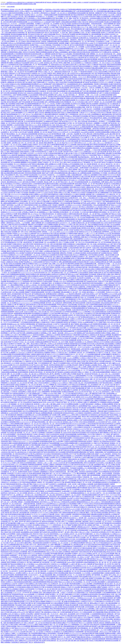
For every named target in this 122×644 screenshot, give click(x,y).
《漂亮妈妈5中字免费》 (104, 264)
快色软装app (46, 233)
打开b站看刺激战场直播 (81, 182)
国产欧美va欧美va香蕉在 (88, 203)
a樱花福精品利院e (107, 114)
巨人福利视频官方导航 (95, 175)
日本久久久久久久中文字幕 (38, 628)
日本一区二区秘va (92, 244)
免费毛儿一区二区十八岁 (57, 523)
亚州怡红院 (87, 427)
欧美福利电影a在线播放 (24, 43)
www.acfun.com (36, 621)
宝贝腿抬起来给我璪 (24, 70)
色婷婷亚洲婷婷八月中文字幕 (86, 434)
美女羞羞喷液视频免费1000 (33, 104)
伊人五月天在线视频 (15, 486)
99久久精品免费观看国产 (91, 569)
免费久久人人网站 (108, 577)
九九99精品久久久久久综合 (73, 205)
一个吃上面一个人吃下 (24, 59)
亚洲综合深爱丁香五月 (53, 345)
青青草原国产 (53, 497)
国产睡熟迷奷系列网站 (74, 111)
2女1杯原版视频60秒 (82, 539)
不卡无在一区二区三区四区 (26, 342)
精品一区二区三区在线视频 (103, 242)
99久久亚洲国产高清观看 (23, 253)
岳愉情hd (26, 577)
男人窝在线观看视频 (95, 34)
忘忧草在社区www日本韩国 (71, 216)
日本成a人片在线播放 (14, 388)
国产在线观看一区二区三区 (77, 338)
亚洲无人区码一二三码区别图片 (106, 461)
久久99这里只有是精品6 (52, 340)
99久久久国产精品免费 (27, 550)
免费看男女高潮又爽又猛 (112, 623)
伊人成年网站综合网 (77, 545)
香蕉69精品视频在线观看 (103, 313)
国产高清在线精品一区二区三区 (50, 77)
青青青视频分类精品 (39, 568)
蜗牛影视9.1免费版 (46, 118)
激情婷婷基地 (82, 441)
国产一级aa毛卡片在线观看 (58, 363)
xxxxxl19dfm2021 (37, 59)
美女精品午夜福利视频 (52, 253)
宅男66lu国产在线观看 (11, 232)
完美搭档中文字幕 (105, 557)
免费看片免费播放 (110, 246)
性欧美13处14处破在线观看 (111, 68)
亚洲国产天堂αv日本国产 (72, 200)
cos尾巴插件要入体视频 (52, 100)
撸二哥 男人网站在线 (86, 134)
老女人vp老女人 (95, 502)
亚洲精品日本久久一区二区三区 (74, 354)
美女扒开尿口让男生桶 (94, 344)
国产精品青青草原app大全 (83, 529)
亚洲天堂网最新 (11, 562)
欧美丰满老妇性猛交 (67, 589)
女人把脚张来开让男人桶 (44, 374)
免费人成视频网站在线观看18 (31, 333)
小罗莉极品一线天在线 (70, 226)
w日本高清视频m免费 (10, 347)
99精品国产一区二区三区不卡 (18, 89)
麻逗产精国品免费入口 (40, 82)
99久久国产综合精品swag (45, 349)
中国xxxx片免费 (40, 310)
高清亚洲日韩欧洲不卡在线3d (86, 262)
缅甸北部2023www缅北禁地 (76, 57)
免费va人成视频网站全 (50, 561)
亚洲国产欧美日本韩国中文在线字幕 (90, 523)
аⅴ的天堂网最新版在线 (7, 121)
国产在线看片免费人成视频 (58, 415)
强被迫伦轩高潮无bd (100, 127)
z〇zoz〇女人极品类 (115, 219)
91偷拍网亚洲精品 (85, 216)
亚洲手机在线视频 (38, 335)
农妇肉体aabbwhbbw (20, 207)
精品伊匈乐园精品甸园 (102, 545)
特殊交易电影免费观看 (29, 482)
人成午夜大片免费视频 (38, 433)
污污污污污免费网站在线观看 (70, 404)
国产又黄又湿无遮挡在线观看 (9, 139)
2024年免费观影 (11, 534)
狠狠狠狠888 (22, 155)
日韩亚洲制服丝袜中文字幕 (73, 299)
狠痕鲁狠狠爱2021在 (10, 408)
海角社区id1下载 (88, 79)
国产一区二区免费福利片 (100, 9)
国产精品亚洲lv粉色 (83, 481)
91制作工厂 (73, 598)
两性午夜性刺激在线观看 (57, 609)
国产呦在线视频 (76, 203)
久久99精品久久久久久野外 (95, 328)
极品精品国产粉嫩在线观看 (95, 45)
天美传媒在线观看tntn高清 (106, 319)
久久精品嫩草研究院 (103, 299)
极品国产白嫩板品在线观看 (50, 401)
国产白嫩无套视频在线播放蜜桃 (92, 29)
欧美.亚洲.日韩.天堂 (84, 285)
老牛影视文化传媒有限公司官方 (99, 105)
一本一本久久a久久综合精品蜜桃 (84, 242)
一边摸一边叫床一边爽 (74, 484)
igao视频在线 (89, 505)
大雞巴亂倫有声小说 (38, 100)
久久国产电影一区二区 (25, 100)
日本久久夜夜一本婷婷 (79, 475)
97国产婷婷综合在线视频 (83, 619)
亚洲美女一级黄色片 (93, 441)
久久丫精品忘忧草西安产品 (62, 155)
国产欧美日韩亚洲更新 (48, 452)
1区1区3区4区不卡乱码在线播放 (10, 246)
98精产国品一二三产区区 (46, 486)
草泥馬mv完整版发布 (42, 123)
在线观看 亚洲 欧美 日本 (74, 269)
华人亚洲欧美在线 (96, 232)
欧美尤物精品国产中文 (59, 84)
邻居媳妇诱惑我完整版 (22, 161)
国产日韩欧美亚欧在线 (59, 472)
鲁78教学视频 (116, 390)
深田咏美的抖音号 (39, 642)
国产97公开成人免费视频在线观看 (42, 88)
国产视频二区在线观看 (17, 290)
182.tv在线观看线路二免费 (96, 182)
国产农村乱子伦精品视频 (49, 637)
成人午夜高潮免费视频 (32, 598)
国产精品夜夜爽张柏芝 (91, 561)
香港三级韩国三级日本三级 (61, 73)
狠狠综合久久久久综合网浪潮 (55, 168)
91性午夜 (113, 385)
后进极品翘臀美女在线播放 (73, 107)
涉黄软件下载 (39, 612)
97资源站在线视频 (11, 626)
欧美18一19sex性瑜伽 (93, 347)
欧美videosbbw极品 (114, 408)
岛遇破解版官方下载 (46, 472)
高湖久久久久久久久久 (95, 577)
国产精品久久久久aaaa (26, 216)
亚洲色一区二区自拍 (70, 329)
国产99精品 (30, 431)
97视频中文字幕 (11, 305)
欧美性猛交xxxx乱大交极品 (20, 529)
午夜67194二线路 (83, 169)
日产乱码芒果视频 (109, 553)
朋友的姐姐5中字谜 (59, 529)
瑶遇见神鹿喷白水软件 (61, 68)
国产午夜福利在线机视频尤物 (54, 153)
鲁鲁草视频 (63, 278)
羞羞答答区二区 (11, 116)
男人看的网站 (56, 374)
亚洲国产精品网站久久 (26, 262)
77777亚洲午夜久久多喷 (79, 457)
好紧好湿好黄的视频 (83, 145)
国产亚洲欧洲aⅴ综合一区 (93, 308)
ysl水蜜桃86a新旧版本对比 (51, 251)
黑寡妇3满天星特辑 (110, 612)
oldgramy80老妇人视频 (94, 86)
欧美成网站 (36, 525)
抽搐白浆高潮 (34, 459)
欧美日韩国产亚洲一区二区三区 (26, 123)
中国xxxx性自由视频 (10, 468)
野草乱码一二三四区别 (102, 241)
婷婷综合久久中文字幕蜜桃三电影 (110, 481)
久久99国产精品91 (113, 141)
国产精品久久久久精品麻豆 (64, 54)
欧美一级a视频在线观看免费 (68, 345)
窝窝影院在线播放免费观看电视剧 (38, 497)
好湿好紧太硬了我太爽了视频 (96, 507)
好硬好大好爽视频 (36, 68)
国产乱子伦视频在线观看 (63, 457)
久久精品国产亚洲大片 (57, 201)
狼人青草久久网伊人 (100, 418)
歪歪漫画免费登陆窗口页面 (81, 54)
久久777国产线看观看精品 (109, 440)
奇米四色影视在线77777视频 (44, 152)
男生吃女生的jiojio (105, 621)
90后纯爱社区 (61, 107)
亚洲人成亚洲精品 (21, 257)
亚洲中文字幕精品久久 (58, 285)
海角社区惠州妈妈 (25, 337)
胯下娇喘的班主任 (28, 399)
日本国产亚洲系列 (74, 230)
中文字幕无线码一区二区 (96, 169)
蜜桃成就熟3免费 (74, 449)
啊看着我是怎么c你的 (51, 607)
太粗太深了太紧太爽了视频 (49, 230)
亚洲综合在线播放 (68, 246)
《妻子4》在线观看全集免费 (18, 61)
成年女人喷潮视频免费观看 (57, 136)
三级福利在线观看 (106, 475)
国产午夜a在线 (12, 351)
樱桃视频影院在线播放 (37, 626)
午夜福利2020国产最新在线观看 (94, 321)
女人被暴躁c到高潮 (61, 290)
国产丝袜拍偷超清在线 (38, 253)
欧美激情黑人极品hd (55, 105)
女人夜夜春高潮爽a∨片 (92, 468)
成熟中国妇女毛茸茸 (7, 601)
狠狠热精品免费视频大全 (113, 639)
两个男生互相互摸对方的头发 (24, 397)
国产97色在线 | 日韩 (30, 306)
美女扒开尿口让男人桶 (97, 75)
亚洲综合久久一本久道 (67, 235)
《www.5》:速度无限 (99, 477)
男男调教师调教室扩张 (110, 559)
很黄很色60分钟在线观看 (65, 287)
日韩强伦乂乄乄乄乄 (18, 233)
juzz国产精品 (13, 189)
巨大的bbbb (26, 150)
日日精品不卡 (55, 189)
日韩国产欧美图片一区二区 (53, 594)
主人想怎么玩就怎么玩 (9, 68)
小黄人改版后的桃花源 (16, 349)
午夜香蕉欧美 (76, 514)
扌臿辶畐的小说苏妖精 (80, 121)
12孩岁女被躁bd (75, 43)
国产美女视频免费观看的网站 (38, 127)
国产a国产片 (100, 93)
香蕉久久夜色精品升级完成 (79, 267)
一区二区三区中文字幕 (98, 619)
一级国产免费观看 (36, 223)
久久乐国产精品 (14, 511)
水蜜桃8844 (49, 529)
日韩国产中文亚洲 (45, 580)
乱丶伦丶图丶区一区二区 (94, 89)
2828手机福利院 (30, 589)
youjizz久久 (75, 207)
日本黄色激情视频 (66, 612)
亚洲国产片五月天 (9, 632)
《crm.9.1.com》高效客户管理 (41, 591)
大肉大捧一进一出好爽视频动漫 (86, 353)
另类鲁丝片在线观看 (102, 345)
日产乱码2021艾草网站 (15, 166)
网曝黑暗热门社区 (6, 529)
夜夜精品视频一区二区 (23, 447)
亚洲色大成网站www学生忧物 (54, 488)
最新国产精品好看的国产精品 (109, 146)
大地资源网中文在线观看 (53, 433)
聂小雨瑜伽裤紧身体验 (68, 626)
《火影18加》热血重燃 (72, 134)
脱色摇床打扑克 (44, 249)
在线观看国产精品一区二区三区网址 (105, 465)
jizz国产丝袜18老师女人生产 (90, 294)
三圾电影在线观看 (109, 573)
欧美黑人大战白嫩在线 (106, 463)
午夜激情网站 (55, 397)
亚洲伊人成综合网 (77, 50)
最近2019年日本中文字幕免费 (102, 113)
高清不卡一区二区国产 (64, 637)
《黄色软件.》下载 (83, 95)
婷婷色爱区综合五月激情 (77, 187)
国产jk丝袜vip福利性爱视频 (72, 351)
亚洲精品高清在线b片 (88, 111)
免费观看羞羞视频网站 (101, 260)
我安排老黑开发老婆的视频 (30, 141)
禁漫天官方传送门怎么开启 (24, 440)
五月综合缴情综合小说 (114, 500)
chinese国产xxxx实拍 (73, 498)
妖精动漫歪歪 (22, 367)
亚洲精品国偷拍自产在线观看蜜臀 (71, 546)
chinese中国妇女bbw (7, 395)
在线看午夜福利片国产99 (43, 169)
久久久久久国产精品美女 (59, 459)
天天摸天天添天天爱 (9, 278)
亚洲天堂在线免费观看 (71, 161)
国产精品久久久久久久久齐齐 (21, 628)
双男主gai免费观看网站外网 (88, 264)
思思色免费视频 (108, 24)
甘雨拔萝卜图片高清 (102, 219)
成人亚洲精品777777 (84, 459)
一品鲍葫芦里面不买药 (48, 209)
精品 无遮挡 (51, 171)
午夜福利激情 (77, 335)
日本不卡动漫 (72, 550)
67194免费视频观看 (107, 287)
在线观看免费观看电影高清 (20, 443)
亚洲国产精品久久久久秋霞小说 (63, 582)
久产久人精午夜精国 (44, 319)
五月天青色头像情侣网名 (24, 543)
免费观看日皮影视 (50, 54)
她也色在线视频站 (48, 358)
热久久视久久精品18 (59, 9)
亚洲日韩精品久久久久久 (111, 305)
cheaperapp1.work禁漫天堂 (26, 353)
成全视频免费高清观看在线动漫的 (14, 173)
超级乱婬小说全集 (110, 626)
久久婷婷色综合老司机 (48, 621)
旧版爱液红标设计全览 (39, 402)
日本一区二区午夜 (26, 143)
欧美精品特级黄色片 (66, 409)
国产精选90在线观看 (79, 303)
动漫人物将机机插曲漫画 (66, 513)
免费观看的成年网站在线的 (96, 130)
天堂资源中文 (107, 276)
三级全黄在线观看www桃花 (96, 267)
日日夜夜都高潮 (57, 413)
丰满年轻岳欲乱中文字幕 (87, 498)
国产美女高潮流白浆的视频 (100, 513)
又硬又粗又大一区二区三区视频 (18, 493)
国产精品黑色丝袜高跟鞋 (40, 440)
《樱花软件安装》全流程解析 (51, 409)
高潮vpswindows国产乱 (101, 360)
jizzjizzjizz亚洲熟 (8, 365)
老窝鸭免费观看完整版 (11, 120)
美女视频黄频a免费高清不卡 (100, 329)
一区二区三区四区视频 (109, 493)
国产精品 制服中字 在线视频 (69, 390)
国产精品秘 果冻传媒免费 (70, 605)
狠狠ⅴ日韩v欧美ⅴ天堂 (89, 125)
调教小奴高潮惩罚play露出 (65, 237)
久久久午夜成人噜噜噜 (70, 169)
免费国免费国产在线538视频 (111, 600)
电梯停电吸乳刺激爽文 (66, 438)
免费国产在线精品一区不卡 (105, 587)
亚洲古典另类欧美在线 (83, 52)
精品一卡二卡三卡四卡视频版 (100, 289)
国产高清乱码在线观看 (72, 411)
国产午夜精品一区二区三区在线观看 (60, 440)
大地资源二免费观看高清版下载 (50, 41)
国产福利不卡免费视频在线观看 (82, 600)
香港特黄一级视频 (94, 13)
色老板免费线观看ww (56, 226)
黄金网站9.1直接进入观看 (95, 210)
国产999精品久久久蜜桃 (111, 530)
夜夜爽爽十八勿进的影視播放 (16, 125)
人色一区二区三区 (113, 324)
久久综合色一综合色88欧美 (105, 161)
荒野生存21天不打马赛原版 (101, 342)
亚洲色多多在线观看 (100, 56)
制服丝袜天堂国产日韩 (98, 393)
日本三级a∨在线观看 (18, 292)
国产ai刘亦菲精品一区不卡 (82, 246)
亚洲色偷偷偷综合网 (78, 97)
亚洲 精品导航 (50, 372)
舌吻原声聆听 (86, 283)
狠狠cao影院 (56, 404)
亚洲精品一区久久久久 (79, 553)
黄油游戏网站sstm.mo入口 (14, 281)
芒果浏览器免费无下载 (29, 347)
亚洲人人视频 (35, 447)
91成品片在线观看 (80, 194)
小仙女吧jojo (51, 82)
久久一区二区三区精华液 (69, 530)
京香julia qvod (12, 43)
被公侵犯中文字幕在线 (111, 459)
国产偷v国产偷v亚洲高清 (90, 82)
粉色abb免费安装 (52, 532)
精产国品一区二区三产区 (94, 392)
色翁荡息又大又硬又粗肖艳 (70, 465)
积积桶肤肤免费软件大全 (18, 210)
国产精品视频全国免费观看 (64, 177)
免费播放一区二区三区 (96, 54)
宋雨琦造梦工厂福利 (108, 392)
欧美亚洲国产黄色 (34, 237)
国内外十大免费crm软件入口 (99, 228)
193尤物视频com (77, 489)
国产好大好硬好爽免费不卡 (78, 45)
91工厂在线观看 (110, 399)
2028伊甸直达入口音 (16, 482)
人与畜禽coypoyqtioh (47, 393)
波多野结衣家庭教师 (20, 20)
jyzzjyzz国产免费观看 (16, 445)
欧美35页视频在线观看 (21, 417)
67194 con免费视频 (55, 546)
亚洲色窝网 (50, 338)
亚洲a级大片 (61, 635)
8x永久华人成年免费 (32, 47)
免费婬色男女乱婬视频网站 (84, 148)
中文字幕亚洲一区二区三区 (43, 589)
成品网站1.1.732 (53, 17)
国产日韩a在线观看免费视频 (36, 239)
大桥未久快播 (24, 235)
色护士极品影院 (30, 296)
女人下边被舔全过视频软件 (79, 130)
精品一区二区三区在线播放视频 (28, 321)
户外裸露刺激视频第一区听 (34, 177)
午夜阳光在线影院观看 (71, 441)
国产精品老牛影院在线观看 (69, 306)
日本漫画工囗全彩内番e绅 (53, 626)
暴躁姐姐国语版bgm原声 (67, 377)
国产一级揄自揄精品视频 (86, 221)
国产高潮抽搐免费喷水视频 (83, 289)
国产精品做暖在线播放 (32, 159)
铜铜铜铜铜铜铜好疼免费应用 (30, 84)
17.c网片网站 (13, 502)
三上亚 (19, 347)
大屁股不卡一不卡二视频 (24, 38)
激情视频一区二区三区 (30, 349)
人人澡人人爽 (51, 548)
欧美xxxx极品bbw (65, 308)
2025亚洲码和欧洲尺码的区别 (54, 66)
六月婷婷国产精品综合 (84, 180)
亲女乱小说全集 (100, 217)
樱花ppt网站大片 (95, 603)
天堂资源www (68, 116)
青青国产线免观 (14, 429)
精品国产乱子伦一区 (79, 81)
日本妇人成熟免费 (13, 235)
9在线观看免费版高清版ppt (39, 633)
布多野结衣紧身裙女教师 (56, 365)
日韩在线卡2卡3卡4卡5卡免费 (24, 301)
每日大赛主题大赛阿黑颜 (58, 233)
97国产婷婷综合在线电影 (79, 447)
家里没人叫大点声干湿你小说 (21, 77)
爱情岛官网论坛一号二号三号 (38, 97)
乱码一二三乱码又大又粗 (97, 445)
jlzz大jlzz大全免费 (8, 417)
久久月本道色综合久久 (36, 438)
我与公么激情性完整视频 (46, 155)
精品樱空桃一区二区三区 (72, 571)
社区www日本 (50, 552)
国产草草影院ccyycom (102, 233)
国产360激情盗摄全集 (111, 529)
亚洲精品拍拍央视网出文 (39, 351)
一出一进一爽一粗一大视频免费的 (11, 541)
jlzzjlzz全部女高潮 (89, 545)
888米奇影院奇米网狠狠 (25, 477)
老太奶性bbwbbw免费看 (78, 104)
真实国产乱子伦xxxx (83, 340)
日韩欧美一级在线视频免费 (95, 306)
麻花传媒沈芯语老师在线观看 (48, 207)
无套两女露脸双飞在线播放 (90, 621)
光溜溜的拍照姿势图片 (102, 269)
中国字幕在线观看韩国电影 (37, 529)
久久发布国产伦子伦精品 (64, 600)
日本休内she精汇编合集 (41, 219)
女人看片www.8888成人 (31, 285)
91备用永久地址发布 (30, 56)
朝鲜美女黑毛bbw (20, 177)
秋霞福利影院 (49, 408)
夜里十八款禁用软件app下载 (36, 578)
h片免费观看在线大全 (62, 347)
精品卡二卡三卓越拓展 (96, 331)
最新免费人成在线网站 (65, 553)
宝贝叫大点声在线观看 (62, 239)
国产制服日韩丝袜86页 (105, 97)
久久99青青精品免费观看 (38, 303)
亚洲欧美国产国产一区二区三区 (51, 473)
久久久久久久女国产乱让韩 (9, 70)
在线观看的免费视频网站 (74, 621)
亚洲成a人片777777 (46, 525)
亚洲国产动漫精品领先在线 (15, 56)
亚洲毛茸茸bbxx (85, 200)
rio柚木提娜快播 (50, 578)
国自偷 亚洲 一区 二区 (34, 500)
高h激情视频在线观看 (46, 441)
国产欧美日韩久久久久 (78, 27)
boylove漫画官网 (12, 155)
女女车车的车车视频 (38, 43)
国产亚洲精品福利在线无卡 (87, 317)
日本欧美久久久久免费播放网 (59, 564)
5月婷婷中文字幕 (23, 584)
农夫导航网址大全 (66, 89)
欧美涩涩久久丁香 (8, 107)
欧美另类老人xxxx (13, 465)
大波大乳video (83, 114)
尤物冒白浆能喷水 (44, 625)
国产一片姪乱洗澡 (101, 57)
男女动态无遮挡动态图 (36, 203)
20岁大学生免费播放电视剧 (30, 411)
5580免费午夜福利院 (105, 361)
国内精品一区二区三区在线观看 (26, 505)
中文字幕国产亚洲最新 (71, 525)
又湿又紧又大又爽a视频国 (52, 292)
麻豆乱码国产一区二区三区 (9, 226)
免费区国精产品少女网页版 (94, 457)
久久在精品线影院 (96, 427)
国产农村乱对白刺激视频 (13, 264)
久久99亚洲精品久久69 (68, 466)
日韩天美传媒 (12, 29)
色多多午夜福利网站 (16, 25)
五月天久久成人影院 (82, 249)
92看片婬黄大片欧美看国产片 (101, 367)
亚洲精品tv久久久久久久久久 (72, 633)
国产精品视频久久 (57, 425)
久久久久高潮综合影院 (103, 358)
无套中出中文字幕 (59, 482)
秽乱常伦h (112, 72)
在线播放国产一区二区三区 (32, 255)
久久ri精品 (33, 470)
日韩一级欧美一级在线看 (56, 333)
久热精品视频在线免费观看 (68, 22)
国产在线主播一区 (20, 121)
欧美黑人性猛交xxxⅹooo (110, 457)
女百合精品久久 (22, 562)
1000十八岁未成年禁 (54, 431)
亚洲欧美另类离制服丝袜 (112, 93)
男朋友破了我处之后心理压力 (37, 157)
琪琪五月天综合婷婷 (29, 52)
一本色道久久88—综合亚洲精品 (33, 495)
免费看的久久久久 (27, 335)
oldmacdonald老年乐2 (88, 260)
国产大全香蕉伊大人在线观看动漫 (56, 484)
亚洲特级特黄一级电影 (100, 141)
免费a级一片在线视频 (24, 502)
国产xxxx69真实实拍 (74, 20)
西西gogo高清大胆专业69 (55, 628)
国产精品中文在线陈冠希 (76, 561)
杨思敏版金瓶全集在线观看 (75, 281)
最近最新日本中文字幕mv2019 (98, 198)
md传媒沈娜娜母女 (106, 354)
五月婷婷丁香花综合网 (94, 479)
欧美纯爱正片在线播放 (98, 191)
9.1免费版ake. (97, 404)
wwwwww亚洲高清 (15, 169)
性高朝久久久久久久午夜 (77, 321)
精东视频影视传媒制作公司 (32, 449)
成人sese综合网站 (58, 441)
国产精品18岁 (5, 216)
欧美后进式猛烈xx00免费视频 (18, 552)
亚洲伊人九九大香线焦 (105, 561)
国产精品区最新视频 (108, 479)
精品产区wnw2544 (67, 143)
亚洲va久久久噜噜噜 (68, 520)
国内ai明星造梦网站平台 (84, 395)
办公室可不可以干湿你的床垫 (74, 118)
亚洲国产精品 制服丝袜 (22, 457)
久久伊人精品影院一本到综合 (109, 454)
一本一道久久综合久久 (105, 63)
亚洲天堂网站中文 (82, 507)
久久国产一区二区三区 (110, 45)
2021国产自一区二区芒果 (31, 13)
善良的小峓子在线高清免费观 (91, 417)
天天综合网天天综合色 (9, 180)
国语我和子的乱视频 (33, 269)
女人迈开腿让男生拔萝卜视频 (73, 365)
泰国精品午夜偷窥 (11, 617)
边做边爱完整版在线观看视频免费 (50, 159)
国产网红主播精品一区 (108, 301)
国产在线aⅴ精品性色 (93, 625)
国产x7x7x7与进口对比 (66, 591)
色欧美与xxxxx (55, 541)
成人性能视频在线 (45, 40)
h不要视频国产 (111, 491)
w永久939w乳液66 (25, 196)
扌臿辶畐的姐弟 (13, 367)
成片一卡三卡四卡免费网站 (105, 630)
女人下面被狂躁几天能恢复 (89, 63)
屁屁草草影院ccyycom (56, 534)
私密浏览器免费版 (18, 13)
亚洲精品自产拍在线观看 (22, 63)
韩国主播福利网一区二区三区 (53, 143)
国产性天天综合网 (6, 267)
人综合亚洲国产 (114, 251)
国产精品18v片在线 (115, 214)
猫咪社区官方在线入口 (70, 180)
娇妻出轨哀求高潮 (61, 578)
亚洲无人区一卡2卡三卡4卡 (78, 347)
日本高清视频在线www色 (109, 109)
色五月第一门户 (65, 328)
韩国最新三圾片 (31, 210)
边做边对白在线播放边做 (34, 93)
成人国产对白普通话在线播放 (110, 273)
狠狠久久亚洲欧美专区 (43, 322)
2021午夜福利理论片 (10, 328)
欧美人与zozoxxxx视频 (77, 49)
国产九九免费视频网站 (20, 276)
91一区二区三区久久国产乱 (93, 493)
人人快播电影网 (66, 545)
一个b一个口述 (94, 95)
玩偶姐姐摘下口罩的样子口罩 (64, 109)
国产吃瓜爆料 (112, 100)
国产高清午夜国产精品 (73, 178)
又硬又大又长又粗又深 (55, 422)
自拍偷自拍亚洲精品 (97, 285)
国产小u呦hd (48, 511)
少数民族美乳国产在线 (91, 97)
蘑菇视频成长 (35, 502)
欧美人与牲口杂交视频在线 (70, 38)
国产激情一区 (24, 98)
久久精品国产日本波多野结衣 (31, 118)
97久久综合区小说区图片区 (46, 175)
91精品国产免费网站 (58, 79)
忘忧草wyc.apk (101, 488)
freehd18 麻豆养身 (71, 301)
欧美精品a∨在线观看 (87, 360)
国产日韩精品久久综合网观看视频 (59, 210)
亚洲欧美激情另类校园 (83, 550)
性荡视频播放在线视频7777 (42, 130)
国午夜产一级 (62, 532)
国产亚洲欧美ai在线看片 (77, 257)
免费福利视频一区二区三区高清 (38, 481)
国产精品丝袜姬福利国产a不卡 (105, 290)
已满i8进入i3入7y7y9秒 (86, 113)
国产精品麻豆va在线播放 (90, 365)
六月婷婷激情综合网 (38, 184)
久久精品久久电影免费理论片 (43, 146)
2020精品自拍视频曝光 (63, 187)
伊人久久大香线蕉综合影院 (13, 399)
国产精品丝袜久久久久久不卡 (19, 456)
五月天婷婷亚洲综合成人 (95, 70)
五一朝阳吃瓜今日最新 (7, 370)
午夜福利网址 (28, 568)
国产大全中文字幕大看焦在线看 (45, 388)
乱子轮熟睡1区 (59, 571)
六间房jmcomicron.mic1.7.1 (20, 441)
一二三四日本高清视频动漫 (98, 340)
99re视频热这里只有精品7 (51, 121)
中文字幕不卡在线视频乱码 (81, 594)
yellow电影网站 (51, 242)
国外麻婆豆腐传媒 (70, 482)
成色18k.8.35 (35, 379)
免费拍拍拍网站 (68, 303)
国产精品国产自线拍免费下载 (47, 427)
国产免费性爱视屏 (14, 258)
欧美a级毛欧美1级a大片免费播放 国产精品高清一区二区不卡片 (96, 136)
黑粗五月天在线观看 (75, 573)
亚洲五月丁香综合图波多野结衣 (93, 118)
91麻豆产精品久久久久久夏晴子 (62, 356)
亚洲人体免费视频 (108, 280)
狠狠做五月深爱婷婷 (18, 267)
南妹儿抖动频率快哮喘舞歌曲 (37, 552)
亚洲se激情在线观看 (35, 473)
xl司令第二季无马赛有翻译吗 (27, 17)
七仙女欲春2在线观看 (79, 189)
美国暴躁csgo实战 (63, 17)
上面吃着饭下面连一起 (48, 283)
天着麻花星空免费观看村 (16, 18)
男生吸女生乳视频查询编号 (112, 22)
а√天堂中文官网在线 (71, 285)
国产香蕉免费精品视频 (86, 363)
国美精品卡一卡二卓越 (80, 201)
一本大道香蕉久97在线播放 (82, 591)
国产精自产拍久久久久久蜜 (53, 36)
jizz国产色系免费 (57, 555)
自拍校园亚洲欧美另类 (33, 509)
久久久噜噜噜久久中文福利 (45, 470)
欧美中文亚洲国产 (18, 427)
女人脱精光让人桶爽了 (9, 633)
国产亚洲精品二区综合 (7, 9)
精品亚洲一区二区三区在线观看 (103, 148)
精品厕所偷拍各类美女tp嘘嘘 (87, 219)
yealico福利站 (98, 36)
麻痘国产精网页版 (114, 9)
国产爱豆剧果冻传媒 (21, 386)
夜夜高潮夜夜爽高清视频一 (20, 381)
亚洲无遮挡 (68, 429)
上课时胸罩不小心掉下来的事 (87, 486)
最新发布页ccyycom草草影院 (9, 168)
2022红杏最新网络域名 (40, 431)
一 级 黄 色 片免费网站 (95, 88)
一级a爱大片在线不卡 (23, 68)
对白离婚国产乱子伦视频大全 (42, 619)
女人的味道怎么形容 (22, 203)
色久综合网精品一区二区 (80, 582)
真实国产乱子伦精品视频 (111, 184)
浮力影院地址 (9, 461)
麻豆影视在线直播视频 (27, 258)
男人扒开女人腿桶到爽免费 (11, 376)
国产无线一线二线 (44, 139)
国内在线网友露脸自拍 (12, 337)
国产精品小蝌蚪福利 (33, 562)
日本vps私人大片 (73, 317)
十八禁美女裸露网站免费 (16, 424)
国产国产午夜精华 (62, 381)
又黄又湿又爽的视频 (56, 244)
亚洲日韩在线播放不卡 (9, 607)
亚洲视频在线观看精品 (77, 493)
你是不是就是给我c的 (93, 433)
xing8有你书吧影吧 (90, 47)
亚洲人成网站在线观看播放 (98, 401)
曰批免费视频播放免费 (42, 498)
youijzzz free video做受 (59, 297)
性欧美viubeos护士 (59, 411)
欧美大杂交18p (111, 552)
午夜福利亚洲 (116, 91)
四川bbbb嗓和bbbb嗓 (31, 72)
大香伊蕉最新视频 (16, 91)
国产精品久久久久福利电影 (53, 417)
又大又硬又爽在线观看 (72, 141)
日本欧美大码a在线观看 (93, 303)
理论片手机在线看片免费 (88, 230)
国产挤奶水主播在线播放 (37, 164)
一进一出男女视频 (6, 33)
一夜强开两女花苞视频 (98, 129)
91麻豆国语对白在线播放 (10, 321)
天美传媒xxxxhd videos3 (59, 281)
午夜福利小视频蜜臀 (58, 205)
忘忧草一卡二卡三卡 (87, 470)
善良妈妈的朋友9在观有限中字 (42, 543)
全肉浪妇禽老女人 (93, 121)
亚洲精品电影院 (23, 472)
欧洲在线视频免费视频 (103, 372)
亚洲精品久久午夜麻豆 (63, 137)
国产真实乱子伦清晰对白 (106, 162)
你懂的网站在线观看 (96, 514)
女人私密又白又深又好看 (34, 358)
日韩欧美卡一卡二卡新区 (103, 434)
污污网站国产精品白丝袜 (99, 65)
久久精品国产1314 (102, 81)
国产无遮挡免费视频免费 (88, 420)
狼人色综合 (28, 340)
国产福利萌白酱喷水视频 (28, 418)
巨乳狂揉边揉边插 (63, 561)
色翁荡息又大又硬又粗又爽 (12, 546)
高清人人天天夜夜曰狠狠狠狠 (17, 559)
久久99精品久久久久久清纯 (111, 49)
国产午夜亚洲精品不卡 (28, 27)
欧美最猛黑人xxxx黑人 (68, 445)
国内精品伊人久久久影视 (41, 29)
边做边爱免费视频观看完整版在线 (43, 582)
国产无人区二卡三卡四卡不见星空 (108, 257)
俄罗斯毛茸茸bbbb (66, 335)
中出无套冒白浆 (11, 433)
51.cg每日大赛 (73, 564)
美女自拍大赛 (7, 361)
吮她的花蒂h (74, 552)
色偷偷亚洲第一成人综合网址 (63, 81)
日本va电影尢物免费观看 (8, 440)
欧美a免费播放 (82, 306)
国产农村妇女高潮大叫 (110, 116)
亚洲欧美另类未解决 (82, 280)
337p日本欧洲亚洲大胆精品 (23, 587)
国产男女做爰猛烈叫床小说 (44, 356)
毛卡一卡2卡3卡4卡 (112, 495)
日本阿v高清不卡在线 (28, 169)
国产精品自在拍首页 (25, 73)
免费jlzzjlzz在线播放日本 (101, 363)
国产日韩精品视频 (65, 397)
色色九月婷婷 (5, 409)
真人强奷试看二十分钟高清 (9, 392)
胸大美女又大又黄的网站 (87, 609)
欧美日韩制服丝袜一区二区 (68, 102)
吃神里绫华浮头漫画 (66, 189)
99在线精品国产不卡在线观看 (26, 566)
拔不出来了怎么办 (115, 299)
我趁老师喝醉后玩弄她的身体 (51, 89)
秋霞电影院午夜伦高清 (29, 281)
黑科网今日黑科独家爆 (101, 84)
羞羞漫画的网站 (16, 209)
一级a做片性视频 (109, 255)
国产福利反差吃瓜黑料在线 (83, 626)
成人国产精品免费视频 (12, 600)
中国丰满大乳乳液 (59, 141)
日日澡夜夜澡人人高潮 (102, 41)
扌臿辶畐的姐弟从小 (91, 257)
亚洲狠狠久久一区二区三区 (55, 351)
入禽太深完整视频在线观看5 (33, 639)
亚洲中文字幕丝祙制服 (78, 258)
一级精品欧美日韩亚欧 (60, 72)
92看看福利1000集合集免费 (82, 191)
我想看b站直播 (52, 97)
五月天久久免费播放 (9, 475)
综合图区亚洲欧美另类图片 (11, 153)
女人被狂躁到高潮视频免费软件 (38, 315)
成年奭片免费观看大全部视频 (100, 180)
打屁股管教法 (15, 642)
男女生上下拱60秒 (61, 34)
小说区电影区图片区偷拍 (53, 530)
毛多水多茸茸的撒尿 (57, 180)
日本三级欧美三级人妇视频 (61, 257)
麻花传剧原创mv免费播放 (42, 353)
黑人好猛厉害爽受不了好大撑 (27, 148)
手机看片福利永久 (62, 305)
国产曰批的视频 (98, 79)
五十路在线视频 (107, 338)
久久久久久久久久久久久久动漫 (28, 178)
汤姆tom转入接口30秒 (49, 57)
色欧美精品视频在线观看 (89, 495)
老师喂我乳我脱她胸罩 (7, 312)
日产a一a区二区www (24, 114)
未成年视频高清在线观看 (101, 484)
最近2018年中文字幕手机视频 (59, 580)
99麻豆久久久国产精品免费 (79, 171)
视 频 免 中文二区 (74, 217)
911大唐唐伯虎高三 (6, 95)
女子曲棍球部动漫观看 (112, 189)
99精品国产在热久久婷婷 (113, 507)
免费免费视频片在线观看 (47, 196)
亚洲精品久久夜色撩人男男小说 (80, 603)
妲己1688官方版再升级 (108, 223)
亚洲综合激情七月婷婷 (46, 411)
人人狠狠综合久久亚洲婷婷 (52, 335)
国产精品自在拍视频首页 (16, 564)
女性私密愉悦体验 (82, 530)
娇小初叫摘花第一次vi (46, 562)
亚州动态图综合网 (12, 102)
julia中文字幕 (22, 557)
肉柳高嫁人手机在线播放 (53, 45)
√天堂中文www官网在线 (97, 527)
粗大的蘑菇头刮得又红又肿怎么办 (47, 148)
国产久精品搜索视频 (100, 449)
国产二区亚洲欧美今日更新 (112, 166)
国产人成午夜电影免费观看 (81, 11)
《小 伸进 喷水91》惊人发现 (46, 321)
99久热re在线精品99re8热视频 (20, 237)
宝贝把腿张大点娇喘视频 (8, 422)
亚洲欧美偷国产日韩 (86, 168)
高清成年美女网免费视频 (83, 129)
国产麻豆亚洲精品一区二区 (12, 134)
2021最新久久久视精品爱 (64, 475)
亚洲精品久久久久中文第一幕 (54, 601)
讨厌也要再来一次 (66, 516)
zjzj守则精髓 (26, 223)
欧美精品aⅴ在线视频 (113, 402)
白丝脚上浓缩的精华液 (79, 491)
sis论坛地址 (32, 248)
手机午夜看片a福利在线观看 (112, 566)
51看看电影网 (37, 539)
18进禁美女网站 (71, 406)
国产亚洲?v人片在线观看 (25, 221)
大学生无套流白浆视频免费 (68, 340)
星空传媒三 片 (73, 95)
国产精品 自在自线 (22, 466)
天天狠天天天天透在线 (66, 537)
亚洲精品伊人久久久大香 (16, 255)
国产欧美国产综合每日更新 (112, 235)
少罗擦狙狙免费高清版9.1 (93, 287)
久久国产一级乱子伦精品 (92, 557)
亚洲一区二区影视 (86, 164)
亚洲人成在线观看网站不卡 (110, 237)
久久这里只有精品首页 (79, 146)
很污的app (11, 315)
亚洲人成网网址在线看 (25, 145)
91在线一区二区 (36, 637)
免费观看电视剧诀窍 (10, 635)
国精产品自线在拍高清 (107, 417)
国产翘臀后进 (21, 305)
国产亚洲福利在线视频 (88, 610)
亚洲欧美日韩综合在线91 (82, 379)
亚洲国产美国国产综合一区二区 (41, 489)
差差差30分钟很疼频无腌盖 (28, 463)
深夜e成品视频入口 (66, 292)
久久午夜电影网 (13, 557)
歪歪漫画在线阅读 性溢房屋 (82, 438)
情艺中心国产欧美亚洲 (52, 33)
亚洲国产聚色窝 (99, 628)
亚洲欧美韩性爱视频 (13, 616)
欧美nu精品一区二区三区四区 (34, 632)
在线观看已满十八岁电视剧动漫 (68, 114)
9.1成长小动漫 (109, 216)
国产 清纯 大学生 (23, 232)
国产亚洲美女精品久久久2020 (88, 390)
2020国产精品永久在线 (7, 299)
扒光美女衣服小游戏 (36, 287)
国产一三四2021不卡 (113, 265)
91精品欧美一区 (44, 91)
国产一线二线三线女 (49, 495)
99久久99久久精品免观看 (57, 29)
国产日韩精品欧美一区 (65, 505)
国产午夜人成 (107, 315)
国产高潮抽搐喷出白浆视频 (98, 466)
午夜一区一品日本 (104, 385)
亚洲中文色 (67, 130)
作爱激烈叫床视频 (22, 635)
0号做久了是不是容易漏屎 (30, 319)
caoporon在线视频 (34, 441)
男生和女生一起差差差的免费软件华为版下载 (95, 18)
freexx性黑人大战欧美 (42, 27)
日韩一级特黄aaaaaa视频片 (67, 280)
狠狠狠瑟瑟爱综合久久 (83, 502)
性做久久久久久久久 (39, 484)
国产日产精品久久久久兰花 (36, 417)
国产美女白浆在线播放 (37, 102)
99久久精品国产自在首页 (51, 438)
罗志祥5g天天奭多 (19, 639)
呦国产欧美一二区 (90, 25)
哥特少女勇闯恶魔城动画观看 (55, 145)
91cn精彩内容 (30, 113)
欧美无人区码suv (20, 11)
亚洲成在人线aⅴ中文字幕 (70, 422)
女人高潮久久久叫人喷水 (103, 25)
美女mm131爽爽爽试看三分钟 (82, 255)
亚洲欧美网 (82, 38)
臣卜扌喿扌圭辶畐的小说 (95, 137)
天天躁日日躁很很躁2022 (86, 605)
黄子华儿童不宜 (35, 77)
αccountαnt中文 (40, 66)
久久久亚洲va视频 (46, 271)
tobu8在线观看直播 (63, 449)
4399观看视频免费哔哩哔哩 (112, 628)
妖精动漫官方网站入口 (77, 372)
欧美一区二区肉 (72, 72)
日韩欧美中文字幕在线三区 (97, 326)
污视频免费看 (37, 226)
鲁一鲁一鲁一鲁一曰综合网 (101, 157)
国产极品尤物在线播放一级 (40, 422)
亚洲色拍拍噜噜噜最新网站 (34, 20)
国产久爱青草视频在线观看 (94, 305)
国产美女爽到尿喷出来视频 (71, 264)
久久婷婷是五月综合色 (43, 541)
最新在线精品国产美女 (88, 73)
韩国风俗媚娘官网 (69, 331)
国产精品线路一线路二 (60, 56)
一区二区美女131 (29, 31)
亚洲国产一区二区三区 (11, 145)
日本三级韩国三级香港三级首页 (43, 399)
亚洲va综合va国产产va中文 (64, 125)
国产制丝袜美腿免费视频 (49, 305)
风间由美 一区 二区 (88, 214)
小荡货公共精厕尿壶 (43, 210)
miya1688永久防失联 (7, 193)
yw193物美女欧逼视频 (105, 95)
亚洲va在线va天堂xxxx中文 (17, 612)
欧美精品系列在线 (68, 413)
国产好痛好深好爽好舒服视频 (30, 580)
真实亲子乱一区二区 (112, 164)
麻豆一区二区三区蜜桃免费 (69, 273)
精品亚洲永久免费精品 (49, 639)
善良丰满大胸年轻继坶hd (43, 189)
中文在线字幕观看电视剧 (87, 217)
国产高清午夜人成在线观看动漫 (19, 513)
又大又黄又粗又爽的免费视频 (89, 212)
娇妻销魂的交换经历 (60, 486)
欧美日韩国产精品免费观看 (57, 91)
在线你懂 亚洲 (30, 356)
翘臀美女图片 (115, 98)
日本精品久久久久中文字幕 (81, 429)
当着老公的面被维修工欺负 (24, 534)
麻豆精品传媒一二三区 (108, 388)
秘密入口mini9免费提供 (57, 221)
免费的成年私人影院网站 (111, 52)
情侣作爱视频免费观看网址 (55, 127)
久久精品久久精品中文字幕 (88, 358)
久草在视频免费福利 (57, 169)
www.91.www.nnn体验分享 (68, 232)
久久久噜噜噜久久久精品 (88, 436)
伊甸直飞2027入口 (46, 445)
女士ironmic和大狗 (80, 392)
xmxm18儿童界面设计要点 (19, 500)
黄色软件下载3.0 (50, 617)
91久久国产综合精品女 (11, 17)
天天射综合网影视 (96, 516)
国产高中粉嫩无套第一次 (88, 534)
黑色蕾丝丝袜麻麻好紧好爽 (19, 34)
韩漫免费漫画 (12, 436)
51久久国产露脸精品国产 (33, 393)
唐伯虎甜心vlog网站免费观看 (82, 500)
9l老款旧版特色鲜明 (35, 452)
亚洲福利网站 (42, 569)
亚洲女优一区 (111, 356)
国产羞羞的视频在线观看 (52, 289)
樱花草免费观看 (92, 77)
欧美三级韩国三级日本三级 (16, 296)
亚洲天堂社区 (24, 157)
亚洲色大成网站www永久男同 (38, 194)
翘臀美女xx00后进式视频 (23, 489)
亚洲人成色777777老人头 (101, 470)
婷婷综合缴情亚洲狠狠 (15, 411)
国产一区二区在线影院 (91, 385)
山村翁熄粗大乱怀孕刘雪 (20, 338)
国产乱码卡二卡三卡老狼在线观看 (82, 612)
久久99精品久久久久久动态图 (62, 447)
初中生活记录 (13, 178)
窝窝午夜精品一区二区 (22, 315)
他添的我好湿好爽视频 (90, 59)
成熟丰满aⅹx (65, 313)
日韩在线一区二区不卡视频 (53, 369)
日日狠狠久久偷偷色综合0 (106, 27)
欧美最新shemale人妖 (13, 324)
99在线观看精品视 (72, 84)
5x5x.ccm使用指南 (9, 65)
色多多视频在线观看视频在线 (57, 296)
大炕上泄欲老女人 (73, 290)
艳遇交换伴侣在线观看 (79, 433)
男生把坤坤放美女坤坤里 (89, 299)
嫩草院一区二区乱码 (92, 162)
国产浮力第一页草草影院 (28, 630)
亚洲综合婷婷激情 (92, 253)
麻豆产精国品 (75, 324)
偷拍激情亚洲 (12, 415)
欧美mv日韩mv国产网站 (25, 484)
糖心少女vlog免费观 (61, 388)
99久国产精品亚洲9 (105, 171)
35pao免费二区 (18, 205)
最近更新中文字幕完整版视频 (32, 445)
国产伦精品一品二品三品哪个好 (34, 390)
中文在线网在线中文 (69, 367)
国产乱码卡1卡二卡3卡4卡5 (9, 24)
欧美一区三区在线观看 (11, 273)
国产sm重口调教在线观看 (13, 27)
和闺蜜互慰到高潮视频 (100, 324)
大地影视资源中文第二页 (36, 511)
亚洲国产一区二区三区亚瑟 (76, 461)
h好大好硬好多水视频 (7, 402)
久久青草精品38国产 (35, 161)
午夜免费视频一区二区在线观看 (33, 9)
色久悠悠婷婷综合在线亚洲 (96, 61)
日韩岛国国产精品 (42, 450)
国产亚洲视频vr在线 (35, 443)
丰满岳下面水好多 (83, 22)
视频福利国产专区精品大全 (37, 308)
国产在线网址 (87, 575)
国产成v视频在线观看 (113, 429)
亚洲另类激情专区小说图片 (56, 194)
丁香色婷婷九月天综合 (16, 31)
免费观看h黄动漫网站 (7, 63)
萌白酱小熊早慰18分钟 (83, 228)
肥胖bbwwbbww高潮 (51, 50)
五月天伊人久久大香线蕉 (106, 82)
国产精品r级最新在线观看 (67, 100)
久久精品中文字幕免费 (47, 514)
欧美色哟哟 (32, 120)
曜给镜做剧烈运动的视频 (88, 587)
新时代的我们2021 (98, 235)
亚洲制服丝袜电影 (51, 294)
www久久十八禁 (6, 404)
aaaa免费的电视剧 (88, 322)
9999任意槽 (36, 600)
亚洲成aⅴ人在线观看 (87, 484)
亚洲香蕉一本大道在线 (97, 425)
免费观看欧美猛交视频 (108, 150)
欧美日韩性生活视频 (77, 98)
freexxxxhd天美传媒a (74, 370)
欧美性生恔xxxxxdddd (87, 43)
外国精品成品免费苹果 (42, 342)
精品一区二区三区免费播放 (70, 369)
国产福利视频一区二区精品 (100, 575)
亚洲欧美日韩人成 (20, 47)
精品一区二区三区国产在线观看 (38, 107)
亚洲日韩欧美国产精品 (70, 75)
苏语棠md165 (82, 305)
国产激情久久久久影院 (107, 520)
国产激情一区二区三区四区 (93, 388)
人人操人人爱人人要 (49, 177)
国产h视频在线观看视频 (25, 619)
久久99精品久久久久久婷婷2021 (59, 383)
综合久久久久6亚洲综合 (35, 553)
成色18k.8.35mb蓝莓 (48, 68)
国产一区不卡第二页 (100, 265)
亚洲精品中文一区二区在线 (11, 66)
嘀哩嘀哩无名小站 (103, 408)
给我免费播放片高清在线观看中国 (78, 13)
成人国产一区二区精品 (80, 292)
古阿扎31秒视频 (24, 470)
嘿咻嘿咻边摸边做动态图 (52, 113)
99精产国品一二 (97, 525)
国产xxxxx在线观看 (70, 145)
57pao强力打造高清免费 (50, 150)
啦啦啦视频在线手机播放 (52, 516)
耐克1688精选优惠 (74, 68)
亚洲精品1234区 (33, 584)
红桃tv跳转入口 (23, 610)
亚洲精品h (83, 641)
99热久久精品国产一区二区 (32, 623)
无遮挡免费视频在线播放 (75, 59)
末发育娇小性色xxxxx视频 (62, 267)
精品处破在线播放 (45, 274)
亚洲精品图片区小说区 (49, 125)
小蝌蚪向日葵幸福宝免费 (55, 75)
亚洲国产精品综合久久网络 (70, 31)
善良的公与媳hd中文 (56, 360)
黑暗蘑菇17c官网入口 (87, 20)
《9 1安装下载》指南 (65, 33)
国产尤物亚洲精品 (67, 594)
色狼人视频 (114, 274)
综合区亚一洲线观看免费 (39, 548)
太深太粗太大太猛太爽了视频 (28, 363)
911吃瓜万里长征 (89, 504)
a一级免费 (80, 518)
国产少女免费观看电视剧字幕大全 (14, 545)
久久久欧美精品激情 (60, 470)
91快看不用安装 (9, 507)
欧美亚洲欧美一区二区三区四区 (70, 212)
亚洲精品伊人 (19, 57)
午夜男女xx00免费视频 (34, 329)
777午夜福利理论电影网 (85, 72)
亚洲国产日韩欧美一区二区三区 (47, 162)
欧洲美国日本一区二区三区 (55, 477)
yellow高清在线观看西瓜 (36, 457)
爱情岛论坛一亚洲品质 (34, 89)
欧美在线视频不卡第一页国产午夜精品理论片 (41, 187)
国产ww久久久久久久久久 (26, 273)
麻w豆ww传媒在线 (80, 513)
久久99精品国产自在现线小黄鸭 (72, 417)
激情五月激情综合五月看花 (15, 251)
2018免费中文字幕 (42, 198)
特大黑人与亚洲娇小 (108, 427)
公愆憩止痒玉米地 (102, 571)
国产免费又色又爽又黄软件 (64, 548)
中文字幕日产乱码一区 (9, 543)
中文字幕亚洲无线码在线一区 (48, 214)
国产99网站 (33, 328)
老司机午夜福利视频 (110, 249)
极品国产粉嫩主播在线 (78, 637)
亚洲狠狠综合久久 (93, 171)
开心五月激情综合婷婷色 (70, 120)
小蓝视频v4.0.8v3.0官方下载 (12, 335)
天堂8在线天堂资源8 (34, 34)
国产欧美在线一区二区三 (97, 374)
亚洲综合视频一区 (39, 11)
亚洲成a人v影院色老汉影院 (24, 184)
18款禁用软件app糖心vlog (13, 317)
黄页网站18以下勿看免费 (19, 329)
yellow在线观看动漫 (101, 369)
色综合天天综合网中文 (50, 376)
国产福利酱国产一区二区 (8, 127)
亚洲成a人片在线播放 (36, 150)
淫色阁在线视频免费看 (78, 308)
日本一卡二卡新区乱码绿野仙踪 (46, 347)
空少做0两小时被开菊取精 (53, 520)
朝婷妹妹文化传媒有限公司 (30, 79)
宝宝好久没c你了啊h (93, 520)
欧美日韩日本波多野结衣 (106, 424)
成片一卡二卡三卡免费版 (37, 577)
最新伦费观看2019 (105, 433)
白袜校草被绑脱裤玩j (89, 562)
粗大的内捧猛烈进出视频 (48, 623)
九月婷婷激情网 (27, 105)
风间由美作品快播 (91, 81)
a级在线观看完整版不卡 (104, 91)
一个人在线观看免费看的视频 (20, 129)
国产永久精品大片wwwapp (36, 278)
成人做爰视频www (42, 212)
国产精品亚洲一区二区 (65, 596)
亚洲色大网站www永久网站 (62, 193)
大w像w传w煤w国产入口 (96, 530)
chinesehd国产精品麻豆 (38, 530)
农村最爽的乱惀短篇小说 (99, 225)
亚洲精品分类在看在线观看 (61, 88)
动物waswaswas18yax (97, 438)
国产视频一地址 (32, 383)
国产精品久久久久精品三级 (67, 225)
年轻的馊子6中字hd (60, 507)
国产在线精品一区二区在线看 (42, 397)
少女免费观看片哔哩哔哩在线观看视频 (105, 450)
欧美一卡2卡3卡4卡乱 (59, 47)
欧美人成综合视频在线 (64, 207)
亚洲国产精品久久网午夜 (39, 171)
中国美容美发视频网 (95, 593)
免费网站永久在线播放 (93, 146)
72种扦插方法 (13, 479)
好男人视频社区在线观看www (65, 456)
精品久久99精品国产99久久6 (33, 233)
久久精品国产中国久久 (60, 265)
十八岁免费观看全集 (83, 105)
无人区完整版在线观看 (75, 381)
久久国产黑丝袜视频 (13, 136)
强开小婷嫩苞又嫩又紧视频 (9, 59)
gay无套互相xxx (48, 9)
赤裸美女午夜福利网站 (45, 555)
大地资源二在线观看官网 (98, 337)
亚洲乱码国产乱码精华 (15, 118)
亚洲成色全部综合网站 (92, 511)
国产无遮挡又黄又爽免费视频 (62, 258)
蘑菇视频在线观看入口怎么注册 (23, 601)
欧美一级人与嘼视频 (43, 246)
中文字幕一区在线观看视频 (95, 376)
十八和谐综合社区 (32, 461)
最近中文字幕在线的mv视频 (93, 237)
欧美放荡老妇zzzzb (104, 244)
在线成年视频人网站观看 (104, 153)
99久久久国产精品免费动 (99, 500)
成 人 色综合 (113, 353)
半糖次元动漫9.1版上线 (84, 361)
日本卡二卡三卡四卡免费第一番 (105, 436)
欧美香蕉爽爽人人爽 (47, 386)
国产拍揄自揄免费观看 (24, 408)
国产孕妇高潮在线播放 (74, 584)
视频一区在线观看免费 (60, 575)
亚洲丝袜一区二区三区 (47, 507)
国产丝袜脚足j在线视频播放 (16, 598)
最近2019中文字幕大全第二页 (65, 639)
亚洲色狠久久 (15, 98)
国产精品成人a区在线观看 (36, 235)
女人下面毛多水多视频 (24, 351)
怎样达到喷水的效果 (23, 328)
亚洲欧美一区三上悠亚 (42, 317)
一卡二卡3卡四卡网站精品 (69, 393)
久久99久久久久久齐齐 (90, 239)
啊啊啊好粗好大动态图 (21, 111)
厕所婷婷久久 (60, 495)
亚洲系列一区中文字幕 (39, 145)
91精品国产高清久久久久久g (112, 438)
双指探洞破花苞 (20, 299)
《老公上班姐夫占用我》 (72, 168)
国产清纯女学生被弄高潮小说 (32, 521)
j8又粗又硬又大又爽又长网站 (9, 625)
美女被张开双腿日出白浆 (41, 429)
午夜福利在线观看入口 (97, 459)
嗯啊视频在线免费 (20, 431)
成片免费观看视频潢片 (46, 269)
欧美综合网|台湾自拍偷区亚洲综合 (100, 594)
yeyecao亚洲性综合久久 (70, 425)
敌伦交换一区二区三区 (67, 431)
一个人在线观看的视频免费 (92, 354)
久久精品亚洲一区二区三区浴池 (18, 383)
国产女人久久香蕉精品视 (110, 70)
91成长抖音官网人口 (111, 445)
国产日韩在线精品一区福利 (49, 449)
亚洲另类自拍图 (79, 607)
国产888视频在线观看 (94, 223)
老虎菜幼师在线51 (48, 81)
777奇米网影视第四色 (38, 326)
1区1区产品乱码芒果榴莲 (103, 317)
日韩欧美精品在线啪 (35, 232)
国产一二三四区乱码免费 (107, 468)
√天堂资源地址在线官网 (113, 310)
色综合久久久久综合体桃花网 (32, 109)
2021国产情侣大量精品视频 (57, 123)
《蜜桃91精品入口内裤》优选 (51, 61)
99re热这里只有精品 (65, 24)
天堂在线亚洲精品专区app (27, 66)
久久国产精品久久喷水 (84, 65)
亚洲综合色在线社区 (16, 150)
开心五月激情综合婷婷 (100, 43)
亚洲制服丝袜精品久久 (59, 361)
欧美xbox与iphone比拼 (46, 47)
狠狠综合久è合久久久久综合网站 (19, 97)
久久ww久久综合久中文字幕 (85, 36)
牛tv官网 (63, 374)
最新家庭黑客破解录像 (48, 290)
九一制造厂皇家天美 (114, 369)
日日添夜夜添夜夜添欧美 (14, 141)
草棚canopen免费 (101, 125)
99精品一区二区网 (90, 372)
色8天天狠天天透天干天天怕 (42, 425)
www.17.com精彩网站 (84, 312)
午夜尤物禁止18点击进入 (27, 153)
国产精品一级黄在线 (45, 459)
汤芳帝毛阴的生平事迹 (51, 536)
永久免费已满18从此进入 (41, 216)
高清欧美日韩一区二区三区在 (54, 116)
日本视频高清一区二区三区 (9, 472)
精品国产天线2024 (82, 166)
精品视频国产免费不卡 (76, 504)
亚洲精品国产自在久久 (43, 306)
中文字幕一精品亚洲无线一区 (26, 242)
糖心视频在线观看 (89, 98)
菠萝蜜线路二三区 (108, 232)
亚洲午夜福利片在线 (49, 456)
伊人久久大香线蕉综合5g (21, 164)
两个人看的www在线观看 (35, 81)
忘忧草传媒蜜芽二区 (91, 607)
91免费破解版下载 (113, 159)
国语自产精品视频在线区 (57, 429)
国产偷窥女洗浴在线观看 (112, 61)
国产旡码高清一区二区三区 (20, 420)
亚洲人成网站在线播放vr (36, 635)
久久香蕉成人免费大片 (82, 402)
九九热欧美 (75, 516)
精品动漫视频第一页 (44, 65)
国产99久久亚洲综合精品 (113, 420)
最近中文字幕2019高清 (100, 505)
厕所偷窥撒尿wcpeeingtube (96, 539)
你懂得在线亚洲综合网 (75, 214)
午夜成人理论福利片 (39, 434)
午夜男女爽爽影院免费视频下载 (13, 265)
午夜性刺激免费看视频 (98, 216)
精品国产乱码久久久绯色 (32, 267)
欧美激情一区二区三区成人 (104, 521)
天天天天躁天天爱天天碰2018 (74, 617)
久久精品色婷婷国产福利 (75, 248)
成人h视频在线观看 (49, 20)
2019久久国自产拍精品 (11, 283)
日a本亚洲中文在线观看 (84, 278)
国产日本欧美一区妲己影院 (91, 248)
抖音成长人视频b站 (49, 465)
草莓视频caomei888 (35, 193)
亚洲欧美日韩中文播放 (104, 274)
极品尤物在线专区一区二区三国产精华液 (83, 41)
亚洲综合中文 (59, 161)
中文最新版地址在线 (88, 497)
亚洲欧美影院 (5, 479)
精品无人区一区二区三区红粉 (96, 447)
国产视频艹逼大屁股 (44, 406)
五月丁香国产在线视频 (82, 251)
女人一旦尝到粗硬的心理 (56, 219)
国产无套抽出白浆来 (38, 86)
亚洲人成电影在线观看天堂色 (72, 360)
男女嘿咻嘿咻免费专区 (69, 25)
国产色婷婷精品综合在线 (61, 386)
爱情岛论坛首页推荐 (22, 191)
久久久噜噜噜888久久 (55, 527)
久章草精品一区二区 (56, 25)
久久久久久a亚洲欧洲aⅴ (104, 390)
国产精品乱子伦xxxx (100, 356)
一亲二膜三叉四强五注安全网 (27, 189)
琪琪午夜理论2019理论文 (72, 127)
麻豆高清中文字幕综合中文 (18, 40)
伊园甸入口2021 (110, 267)
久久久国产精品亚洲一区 (23, 260)
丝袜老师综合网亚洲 (88, 633)
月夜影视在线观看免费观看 (58, 139)
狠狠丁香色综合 (17, 105)
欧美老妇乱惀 (108, 54)
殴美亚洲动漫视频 (110, 75)
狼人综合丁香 (33, 370)
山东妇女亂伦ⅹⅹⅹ (64, 504)
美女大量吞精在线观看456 (17, 393)
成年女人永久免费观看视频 (22, 377)
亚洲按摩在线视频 (88, 56)
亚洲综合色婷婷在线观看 (96, 22)
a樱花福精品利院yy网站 (20, 527)
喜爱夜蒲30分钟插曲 (83, 425)
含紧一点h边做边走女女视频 (92, 518)
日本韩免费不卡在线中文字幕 (48, 475)
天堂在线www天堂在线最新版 (71, 164)
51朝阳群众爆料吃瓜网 (37, 354)
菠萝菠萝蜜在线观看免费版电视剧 (76, 452)
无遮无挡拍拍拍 (60, 196)
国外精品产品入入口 (96, 559)
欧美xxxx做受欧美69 (110, 425)
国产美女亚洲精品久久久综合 (66, 539)
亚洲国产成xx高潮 (94, 555)
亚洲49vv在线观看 (33, 472)
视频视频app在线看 (72, 297)
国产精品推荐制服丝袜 (11, 114)
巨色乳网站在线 (47, 257)
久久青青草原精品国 (100, 20)
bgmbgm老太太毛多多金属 (100, 406)
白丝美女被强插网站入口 (18, 113)
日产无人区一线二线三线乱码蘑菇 (72, 569)
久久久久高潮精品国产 (85, 152)
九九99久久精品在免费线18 (100, 72)
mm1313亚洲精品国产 (46, 84)
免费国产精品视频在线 (58, 557)
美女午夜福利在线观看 (51, 43)
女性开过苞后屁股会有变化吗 (104, 139)
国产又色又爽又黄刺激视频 (88, 91)
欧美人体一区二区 (72, 486)
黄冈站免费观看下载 (24, 214)
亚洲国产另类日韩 (114, 297)
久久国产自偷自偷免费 (46, 379)
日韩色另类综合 (81, 315)
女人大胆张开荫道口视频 (109, 637)
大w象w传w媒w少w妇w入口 (72, 153)
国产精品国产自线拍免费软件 (88, 408)
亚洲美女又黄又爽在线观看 (36, 36)
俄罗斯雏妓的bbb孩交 (66, 260)
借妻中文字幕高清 (85, 635)
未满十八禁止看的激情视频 (109, 603)
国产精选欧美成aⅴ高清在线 (44, 324)
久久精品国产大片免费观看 (30, 486)
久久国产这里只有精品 (47, 267)
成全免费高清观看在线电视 (89, 386)
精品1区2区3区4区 (61, 621)
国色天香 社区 (56, 589)
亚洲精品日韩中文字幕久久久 (66, 376)
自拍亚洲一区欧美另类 (62, 610)
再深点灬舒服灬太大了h (105, 365)
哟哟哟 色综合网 (96, 31)
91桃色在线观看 (38, 262)
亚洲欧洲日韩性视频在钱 (108, 585)
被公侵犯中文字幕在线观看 (50, 241)
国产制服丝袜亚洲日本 (61, 59)
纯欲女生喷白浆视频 (58, 200)
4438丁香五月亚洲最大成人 (33, 409)
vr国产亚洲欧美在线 (55, 249)
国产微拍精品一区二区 (87, 178)
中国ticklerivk (7, 280)
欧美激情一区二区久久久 (51, 70)
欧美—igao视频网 (8, 377)
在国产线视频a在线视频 (20, 95)
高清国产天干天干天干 (109, 175)
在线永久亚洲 (19, 312)
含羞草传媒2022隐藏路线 (66, 191)
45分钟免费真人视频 (113, 456)
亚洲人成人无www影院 (87, 449)
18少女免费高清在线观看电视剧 (18, 497)
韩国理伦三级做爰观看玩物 (20, 248)
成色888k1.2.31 (32, 493)
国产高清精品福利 (52, 228)
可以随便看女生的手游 (24, 607)
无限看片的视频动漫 (68, 244)
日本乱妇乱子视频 (61, 57)
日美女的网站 (109, 619)
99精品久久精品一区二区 (45, 72)
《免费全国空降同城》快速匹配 (32, 504)
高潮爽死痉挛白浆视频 (21, 507)
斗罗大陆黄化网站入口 (18, 361)
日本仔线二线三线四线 (88, 139)
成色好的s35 (112, 513)
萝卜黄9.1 (16, 175)
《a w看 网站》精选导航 (79, 89)
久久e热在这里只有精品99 (48, 237)
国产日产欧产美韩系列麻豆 (108, 13)
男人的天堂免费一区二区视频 (30, 249)
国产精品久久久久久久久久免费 (106, 47)
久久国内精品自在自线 (98, 246)
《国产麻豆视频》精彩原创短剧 (106, 203)
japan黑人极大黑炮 (110, 134)
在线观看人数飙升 (64, 43)
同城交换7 (80, 233)
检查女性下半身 (103, 281)
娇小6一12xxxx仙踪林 (55, 216)
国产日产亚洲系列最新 (89, 196)
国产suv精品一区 (114, 575)
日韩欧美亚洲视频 (98, 134)
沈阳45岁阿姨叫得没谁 (33, 41)
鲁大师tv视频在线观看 (73, 91)
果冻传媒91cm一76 (42, 17)
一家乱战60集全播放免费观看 (54, 367)
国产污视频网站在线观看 (81, 326)
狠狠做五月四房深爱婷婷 (109, 518)
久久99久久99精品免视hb (50, 513)
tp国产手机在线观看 (24, 102)
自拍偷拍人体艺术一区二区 (72, 534)
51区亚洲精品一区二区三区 (28, 201)
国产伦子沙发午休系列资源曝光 (28, 569)
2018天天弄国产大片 (55, 38)
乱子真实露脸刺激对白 (9, 242)
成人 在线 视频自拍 (90, 461)
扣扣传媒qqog (55, 619)
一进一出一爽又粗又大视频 (42, 180)
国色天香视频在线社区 (20, 395)
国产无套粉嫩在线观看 (90, 580)
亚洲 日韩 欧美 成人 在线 (83, 225)
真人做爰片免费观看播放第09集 (49, 377)
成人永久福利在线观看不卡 (20, 345)
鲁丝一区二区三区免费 (56, 625)
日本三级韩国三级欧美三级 (12, 580)
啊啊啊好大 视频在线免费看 (40, 38)
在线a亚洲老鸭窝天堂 (50, 137)
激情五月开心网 (22, 116)
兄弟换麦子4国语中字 (52, 468)
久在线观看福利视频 (97, 573)
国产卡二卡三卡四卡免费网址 (67, 276)
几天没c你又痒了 (33, 575)
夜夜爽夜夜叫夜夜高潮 (23, 54)
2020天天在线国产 (42, 328)
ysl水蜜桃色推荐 (68, 326)
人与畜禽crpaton (11, 536)
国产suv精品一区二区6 (61, 95)
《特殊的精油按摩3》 (97, 24)
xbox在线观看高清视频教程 (53, 491)
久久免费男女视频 (71, 233)
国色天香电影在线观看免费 (98, 145)
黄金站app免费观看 (105, 335)
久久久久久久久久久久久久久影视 (35, 331)
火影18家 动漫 (7, 329)
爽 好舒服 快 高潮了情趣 (52, 278)
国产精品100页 (27, 294)
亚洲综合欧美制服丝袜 (114, 312)
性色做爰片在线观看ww (77, 468)
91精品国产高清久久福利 (70, 152)
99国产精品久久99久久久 (8, 146)
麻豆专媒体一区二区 (31, 571)
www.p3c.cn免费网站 (73, 358)
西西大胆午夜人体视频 (85, 525)
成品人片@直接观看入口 (67, 619)
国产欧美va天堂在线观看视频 (103, 187)
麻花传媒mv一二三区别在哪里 (96, 292)
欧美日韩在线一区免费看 (45, 585)
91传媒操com (29, 539)
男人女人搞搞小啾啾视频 (53, 545)
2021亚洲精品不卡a (57, 632)
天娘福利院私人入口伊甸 (60, 511)
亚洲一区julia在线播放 (113, 225)
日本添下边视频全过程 (21, 107)
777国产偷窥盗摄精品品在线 (110, 201)
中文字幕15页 (65, 45)
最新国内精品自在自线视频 (78, 344)
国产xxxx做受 (110, 127)
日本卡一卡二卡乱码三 (49, 104)
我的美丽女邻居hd (101, 230)
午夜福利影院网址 (87, 205)
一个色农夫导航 (96, 150)
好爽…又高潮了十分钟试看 (64, 593)
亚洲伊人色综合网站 (27, 614)
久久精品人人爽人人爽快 (110, 36)
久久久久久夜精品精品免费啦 (42, 301)
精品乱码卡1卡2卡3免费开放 (101, 168)
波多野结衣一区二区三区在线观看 (38, 527)
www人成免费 (19, 306)
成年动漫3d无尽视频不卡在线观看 (33, 182)
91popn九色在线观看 (36, 280)
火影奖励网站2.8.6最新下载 (26, 392)
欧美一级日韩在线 (43, 493)
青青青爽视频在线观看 (24, 217)
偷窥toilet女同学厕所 (17, 49)
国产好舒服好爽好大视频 (13, 523)
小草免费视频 (30, 310)
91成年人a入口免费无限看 (66, 401)
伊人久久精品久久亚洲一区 (84, 100)
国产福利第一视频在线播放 (95, 452)
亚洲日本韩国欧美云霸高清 (35, 276)
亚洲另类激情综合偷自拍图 (16, 514)
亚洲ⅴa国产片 (101, 495)
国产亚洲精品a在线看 (69, 555)
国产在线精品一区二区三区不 (74, 271)
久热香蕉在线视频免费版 (102, 132)
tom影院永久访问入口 (87, 601)
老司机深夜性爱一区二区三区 (55, 641)
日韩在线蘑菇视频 (59, 173)
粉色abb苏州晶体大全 (41, 273)
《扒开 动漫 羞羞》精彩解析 (53, 559)
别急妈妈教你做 (104, 569)
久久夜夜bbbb (52, 98)
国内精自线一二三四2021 (107, 40)
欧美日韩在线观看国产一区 (112, 169)
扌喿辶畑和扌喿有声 (91, 27)
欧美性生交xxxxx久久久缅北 (72, 509)
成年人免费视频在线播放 (52, 102)
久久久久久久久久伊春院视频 (33, 57)
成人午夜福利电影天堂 (93, 38)
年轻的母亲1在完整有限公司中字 (101, 532)
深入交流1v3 (112, 207)
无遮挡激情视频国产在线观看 (60, 40)
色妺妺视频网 (76, 596)
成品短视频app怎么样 (86, 324)
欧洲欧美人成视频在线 (7, 82)
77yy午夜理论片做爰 (60, 358)
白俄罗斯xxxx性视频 (58, 118)
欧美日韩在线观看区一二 (98, 283)
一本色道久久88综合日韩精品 (73, 477)
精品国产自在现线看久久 (77, 342)
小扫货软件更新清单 (7, 313)
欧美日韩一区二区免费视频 (103, 107)
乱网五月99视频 (71, 374)
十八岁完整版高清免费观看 (68, 395)
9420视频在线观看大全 (71, 219)
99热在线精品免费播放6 (107, 248)
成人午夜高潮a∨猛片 (55, 31)
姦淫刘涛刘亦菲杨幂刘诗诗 (36, 33)
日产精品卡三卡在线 (102, 353)
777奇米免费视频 (40, 168)
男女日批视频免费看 (71, 157)
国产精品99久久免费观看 (82, 401)
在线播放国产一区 (15, 555)
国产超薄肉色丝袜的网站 (103, 73)
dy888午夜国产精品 (66, 61)
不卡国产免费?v (5, 237)
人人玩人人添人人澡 (88, 418)
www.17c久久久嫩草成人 (28, 523)
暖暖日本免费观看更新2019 (25, 29)
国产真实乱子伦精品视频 (94, 641)
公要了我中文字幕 (115, 244)
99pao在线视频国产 (21, 81)
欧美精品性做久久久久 (11, 219)
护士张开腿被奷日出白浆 (24, 516)
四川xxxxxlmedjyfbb (60, 408)
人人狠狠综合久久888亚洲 (43, 566)
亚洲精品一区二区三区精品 (18, 41)
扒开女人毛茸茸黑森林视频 (19, 578)
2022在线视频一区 (21, 269)
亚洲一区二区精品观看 (97, 11)
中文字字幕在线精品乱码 (103, 543)
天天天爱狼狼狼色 (44, 363)
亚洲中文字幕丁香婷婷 (103, 486)
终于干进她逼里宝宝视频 (75, 56)
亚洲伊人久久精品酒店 (108, 33)
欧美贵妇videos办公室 (44, 134)
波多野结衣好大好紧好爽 (67, 198)
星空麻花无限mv (61, 178)
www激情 (111, 548)
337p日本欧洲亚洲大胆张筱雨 (104, 598)
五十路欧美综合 (92, 409)
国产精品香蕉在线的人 (107, 383)
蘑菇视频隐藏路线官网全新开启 (28, 139)
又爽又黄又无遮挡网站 (43, 360)
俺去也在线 (95, 361)
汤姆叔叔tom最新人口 (73, 420)
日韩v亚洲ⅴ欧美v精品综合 (21, 308)
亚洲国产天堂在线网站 (95, 578)
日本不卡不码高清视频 (82, 614)
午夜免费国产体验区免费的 (16, 104)
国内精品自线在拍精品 (52, 395)
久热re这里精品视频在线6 (99, 312)
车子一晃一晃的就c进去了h (28, 136)
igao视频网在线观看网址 (8, 253)
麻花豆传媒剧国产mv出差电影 (35, 559)
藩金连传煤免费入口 (73, 578)
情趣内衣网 (80, 25)
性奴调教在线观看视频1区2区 (47, 370)
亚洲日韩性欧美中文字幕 (34, 257)
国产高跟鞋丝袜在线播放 (36, 191)
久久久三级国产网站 (100, 322)
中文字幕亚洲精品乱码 (82, 445)
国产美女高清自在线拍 (51, 276)
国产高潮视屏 (71, 34)
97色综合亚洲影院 (43, 383)
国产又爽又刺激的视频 (28, 388)
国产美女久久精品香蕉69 (86, 207)
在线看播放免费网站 (32, 155)
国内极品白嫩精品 (21, 475)
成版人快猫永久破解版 (69, 166)
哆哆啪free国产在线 (83, 333)
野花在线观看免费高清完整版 (21, 354)
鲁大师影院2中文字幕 (38, 587)
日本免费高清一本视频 (94, 473)
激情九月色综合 (39, 113)
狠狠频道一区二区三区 (18, 404)
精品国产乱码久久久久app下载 (36, 520)
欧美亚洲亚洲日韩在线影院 (35, 121)
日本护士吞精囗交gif (48, 161)
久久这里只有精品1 (49, 129)
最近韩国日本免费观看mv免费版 (53, 518)
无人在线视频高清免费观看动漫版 (49, 260)
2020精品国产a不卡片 (36, 513)
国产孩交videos (56, 502)
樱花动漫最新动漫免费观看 (13, 379)
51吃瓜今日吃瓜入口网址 (25, 226)
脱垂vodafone (57, 399)
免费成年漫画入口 (98, 397)
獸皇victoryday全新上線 (44, 299)
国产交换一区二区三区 (46, 265)
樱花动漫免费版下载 (19, 509)
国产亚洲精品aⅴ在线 (38, 217)
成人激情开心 (12, 566)
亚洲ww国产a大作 (31, 545)
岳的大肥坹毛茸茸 (28, 244)
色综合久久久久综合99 (94, 201)
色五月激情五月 (39, 50)
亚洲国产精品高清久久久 (30, 406)
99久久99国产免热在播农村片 (64, 500)
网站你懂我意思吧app (9, 86)
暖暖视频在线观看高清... (69, 105)
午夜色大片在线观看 (34, 386)
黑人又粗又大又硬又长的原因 (68, 70)
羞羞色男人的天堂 (31, 361)
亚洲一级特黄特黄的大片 (113, 477)
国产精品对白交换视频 (96, 116)
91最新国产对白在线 (58, 271)
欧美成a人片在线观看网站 (93, 637)
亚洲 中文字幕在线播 (43, 201)
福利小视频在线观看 (13, 152)
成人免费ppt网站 (84, 411)
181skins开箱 (4, 258)
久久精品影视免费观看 (43, 630)
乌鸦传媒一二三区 (47, 232)
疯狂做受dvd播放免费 (58, 436)
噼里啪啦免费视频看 (90, 93)
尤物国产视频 (105, 38)
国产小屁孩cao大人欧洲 (19, 358)
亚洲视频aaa (44, 333)
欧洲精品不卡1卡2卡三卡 (32, 514)
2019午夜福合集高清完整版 (43, 479)
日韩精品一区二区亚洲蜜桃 (25, 180)
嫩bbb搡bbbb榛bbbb (110, 11)
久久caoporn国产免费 (115, 81)
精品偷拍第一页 (23, 120)
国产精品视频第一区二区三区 (43, 258)
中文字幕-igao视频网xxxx (10, 353)
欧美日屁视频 (13, 100)
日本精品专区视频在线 (101, 111)
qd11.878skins (34, 214)
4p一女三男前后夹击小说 (62, 171)
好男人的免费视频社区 (94, 114)
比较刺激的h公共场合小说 (52, 612)
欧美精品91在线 (94, 481)
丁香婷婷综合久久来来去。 (13, 223)
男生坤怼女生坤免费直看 (20, 225)
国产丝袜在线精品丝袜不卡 (80, 159)
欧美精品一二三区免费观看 (107, 121)
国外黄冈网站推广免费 (58, 134)
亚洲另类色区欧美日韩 (41, 31)
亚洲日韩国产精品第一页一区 (84, 184)
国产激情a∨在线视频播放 (60, 52)
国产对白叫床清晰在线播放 (89, 596)
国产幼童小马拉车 (32, 596)
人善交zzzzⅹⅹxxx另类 (105, 632)
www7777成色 (96, 278)
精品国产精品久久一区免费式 (13, 573)
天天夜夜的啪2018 (84, 415)
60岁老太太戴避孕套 (79, 287)
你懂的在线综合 (72, 459)
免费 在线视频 (83, 577)
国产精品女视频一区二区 (61, 18)
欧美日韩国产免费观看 (24, 617)
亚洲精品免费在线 (101, 262)
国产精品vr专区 (5, 113)
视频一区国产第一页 (75, 18)
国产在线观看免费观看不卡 (28, 198)
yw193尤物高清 (79, 413)
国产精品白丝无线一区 (19, 596)
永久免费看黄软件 (75, 386)
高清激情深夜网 (50, 239)
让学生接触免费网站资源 (26, 219)
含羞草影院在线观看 (91, 472)
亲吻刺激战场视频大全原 (104, 196)
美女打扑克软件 (33, 466)
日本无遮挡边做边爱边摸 (37, 468)
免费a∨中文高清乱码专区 (95, 166)
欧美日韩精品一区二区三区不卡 (108, 212)
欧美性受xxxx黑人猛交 (80, 409)
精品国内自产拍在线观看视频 (50, 443)
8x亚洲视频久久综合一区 (80, 33)
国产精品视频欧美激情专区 (30, 91)
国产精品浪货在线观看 (91, 632)
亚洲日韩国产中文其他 (11, 342)
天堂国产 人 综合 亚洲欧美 (75, 427)
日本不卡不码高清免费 (16, 449)
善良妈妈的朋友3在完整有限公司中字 (63, 454)
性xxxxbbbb (34, 260)
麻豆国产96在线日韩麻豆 (98, 177)
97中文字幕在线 (71, 623)
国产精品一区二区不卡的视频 (58, 550)
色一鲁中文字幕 (12, 132)
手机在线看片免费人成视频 (23, 605)
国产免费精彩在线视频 (49, 111)
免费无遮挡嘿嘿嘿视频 (93, 475)
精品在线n (32, 420)
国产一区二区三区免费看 (54, 569)
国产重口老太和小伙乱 (46, 141)
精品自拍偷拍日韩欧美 (69, 36)
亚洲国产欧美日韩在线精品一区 (22, 621)
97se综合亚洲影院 (83, 273)
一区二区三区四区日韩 (76, 313)
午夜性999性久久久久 (80, 143)
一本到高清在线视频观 (20, 239)
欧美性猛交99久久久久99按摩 (54, 326)
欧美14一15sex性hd (36, 15)
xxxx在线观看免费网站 (70, 488)
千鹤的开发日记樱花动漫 (52, 11)
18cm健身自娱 (114, 104)
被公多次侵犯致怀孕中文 (90, 319)
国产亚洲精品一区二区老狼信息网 (63, 86)
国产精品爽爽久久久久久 (106, 294)
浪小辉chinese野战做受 (104, 77)
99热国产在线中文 (55, 616)
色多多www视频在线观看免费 (69, 113)
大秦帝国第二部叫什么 (88, 521)
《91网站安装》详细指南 (112, 539)
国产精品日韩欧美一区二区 (101, 564)
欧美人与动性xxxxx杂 (50, 344)
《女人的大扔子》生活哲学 (16, 571)
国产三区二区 (5, 502)
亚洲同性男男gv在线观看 (14, 585)
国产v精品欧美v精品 (104, 239)
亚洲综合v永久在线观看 (48, 255)
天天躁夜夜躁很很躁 (41, 296)
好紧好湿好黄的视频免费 (76, 93)
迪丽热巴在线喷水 (62, 214)
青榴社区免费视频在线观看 (44, 52)
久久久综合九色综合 (47, 193)
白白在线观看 (9, 369)
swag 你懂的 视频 (30, 498)
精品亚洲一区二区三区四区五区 (12, 504)
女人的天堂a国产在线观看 (25, 132)
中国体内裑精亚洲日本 (27, 616)
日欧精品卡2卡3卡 (66, 159)
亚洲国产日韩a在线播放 (63, 104)
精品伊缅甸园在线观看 (25, 518)
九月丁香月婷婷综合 (54, 273)
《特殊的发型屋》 (64, 468)
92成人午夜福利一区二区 (42, 25)
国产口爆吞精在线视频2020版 (106, 607)
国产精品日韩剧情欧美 (78, 15)
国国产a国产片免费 (48, 173)
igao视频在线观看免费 (86, 127)
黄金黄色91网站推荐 (75, 294)
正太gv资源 (56, 232)
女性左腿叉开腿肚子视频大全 (83, 235)
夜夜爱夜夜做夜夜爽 (64, 15)
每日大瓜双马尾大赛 (38, 340)
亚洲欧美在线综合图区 (52, 184)
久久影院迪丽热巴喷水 (74, 139)
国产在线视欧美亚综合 (105, 253)
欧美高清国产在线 (112, 489)
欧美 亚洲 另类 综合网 (39, 641)
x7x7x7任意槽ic (86, 573)
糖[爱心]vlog (29, 11)
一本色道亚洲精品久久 (22, 370)
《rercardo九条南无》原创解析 (81, 150)
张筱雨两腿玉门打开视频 (100, 173)
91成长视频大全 (115, 18)
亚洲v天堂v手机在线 (76, 585)
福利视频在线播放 (56, 392)
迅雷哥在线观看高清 (51, 577)
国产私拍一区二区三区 (13, 249)
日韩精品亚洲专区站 (56, 246)
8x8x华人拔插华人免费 (26, 429)
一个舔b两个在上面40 (60, 461)
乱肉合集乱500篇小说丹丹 (85, 102)
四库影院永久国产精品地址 (99, 415)
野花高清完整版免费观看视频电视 (104, 504)
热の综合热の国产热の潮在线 (24, 82)
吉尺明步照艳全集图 (27, 130)
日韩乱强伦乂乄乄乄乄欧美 (33, 125)
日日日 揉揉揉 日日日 (78, 397)
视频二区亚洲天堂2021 (72, 523)
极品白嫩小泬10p (53, 537)
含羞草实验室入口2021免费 (79, 137)
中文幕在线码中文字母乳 (34, 401)
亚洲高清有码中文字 (97, 52)
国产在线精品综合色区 (91, 281)
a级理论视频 (72, 52)
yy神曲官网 (61, 577)
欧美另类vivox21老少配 (86, 465)
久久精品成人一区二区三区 (70, 399)
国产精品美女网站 (18, 568)
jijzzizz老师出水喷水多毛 (42, 564)
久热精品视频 (68, 201)
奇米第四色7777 (101, 420)
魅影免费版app (60, 617)
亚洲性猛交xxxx (13, 73)
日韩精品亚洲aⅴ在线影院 (68, 502)
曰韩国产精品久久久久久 (11, 196)
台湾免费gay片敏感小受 (29, 212)
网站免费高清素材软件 (52, 114)
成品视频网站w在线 (27, 532)
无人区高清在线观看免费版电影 (100, 200)
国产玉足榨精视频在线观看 (58, 420)
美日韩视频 (89, 15)
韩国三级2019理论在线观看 (48, 598)
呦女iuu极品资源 (8, 45)
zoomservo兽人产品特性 (54, 402)
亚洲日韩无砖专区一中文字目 (78, 88)
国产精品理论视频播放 (109, 568)
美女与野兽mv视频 (61, 63)
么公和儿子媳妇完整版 (46, 447)
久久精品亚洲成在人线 (24, 633)
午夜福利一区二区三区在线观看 (103, 102)
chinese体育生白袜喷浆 (87, 132)
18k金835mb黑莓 (28, 312)
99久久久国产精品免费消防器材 (107, 381)
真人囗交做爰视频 (70, 129)
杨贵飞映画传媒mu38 (55, 315)
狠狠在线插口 (89, 258)
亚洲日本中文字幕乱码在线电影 (83, 548)
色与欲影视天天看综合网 (91, 40)
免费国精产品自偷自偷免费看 (12, 488)
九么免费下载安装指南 (86, 404)
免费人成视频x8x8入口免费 (53, 164)
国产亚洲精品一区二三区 (58, 406)
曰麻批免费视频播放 (67, 11)
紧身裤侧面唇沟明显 (21, 575)
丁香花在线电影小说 (23, 436)
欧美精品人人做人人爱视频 (41, 221)
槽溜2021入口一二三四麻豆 (27, 168)
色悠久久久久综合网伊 (41, 264)
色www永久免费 (61, 427)
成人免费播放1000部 (45, 205)
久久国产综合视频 (11, 230)
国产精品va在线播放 (42, 136)
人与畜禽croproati (100, 497)
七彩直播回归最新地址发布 (24, 591)
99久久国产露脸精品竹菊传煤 (19, 297)
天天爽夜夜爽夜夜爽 (9, 591)
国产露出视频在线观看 (97, 550)
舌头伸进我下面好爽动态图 (54, 331)
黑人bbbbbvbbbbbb (66, 433)
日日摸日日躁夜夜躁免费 (110, 210)
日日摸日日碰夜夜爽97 (62, 321)
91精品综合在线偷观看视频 (29, 134)
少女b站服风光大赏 (89, 313)
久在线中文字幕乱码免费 (22, 287)
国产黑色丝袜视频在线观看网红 (38, 98)
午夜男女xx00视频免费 (73, 470)
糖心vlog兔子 (9, 207)
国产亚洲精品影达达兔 (38, 294)
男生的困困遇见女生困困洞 (39, 313)
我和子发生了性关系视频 (30, 166)
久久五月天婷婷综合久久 (35, 22)
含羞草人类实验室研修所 (14, 294)
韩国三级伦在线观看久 (108, 344)
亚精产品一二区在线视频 (69, 481)
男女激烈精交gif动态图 (30, 427)
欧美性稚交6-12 (69, 194)
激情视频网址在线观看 (106, 555)
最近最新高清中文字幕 (72, 630)
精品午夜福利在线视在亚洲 (39, 75)
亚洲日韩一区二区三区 (53, 308)
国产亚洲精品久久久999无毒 (100, 395)
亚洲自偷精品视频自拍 (87, 356)
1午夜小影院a (42, 228)
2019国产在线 (84, 578)
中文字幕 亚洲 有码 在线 (17, 498)
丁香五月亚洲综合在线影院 (88, 630)
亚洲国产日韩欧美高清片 (14, 244)
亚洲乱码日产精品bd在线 (105, 59)
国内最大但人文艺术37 (112, 447)
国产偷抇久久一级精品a (67, 289)
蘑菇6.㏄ (88, 513)
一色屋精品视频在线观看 (50, 15)
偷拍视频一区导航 (63, 230)
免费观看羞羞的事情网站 (18, 274)
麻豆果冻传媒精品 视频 (58, 301)
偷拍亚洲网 (49, 568)
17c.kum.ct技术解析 (87, 584)
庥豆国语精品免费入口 (37, 54)
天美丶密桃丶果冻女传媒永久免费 (33, 344)
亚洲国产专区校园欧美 (50, 287)
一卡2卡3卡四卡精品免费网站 (93, 49)
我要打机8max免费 (75, 610)
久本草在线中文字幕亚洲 (78, 209)
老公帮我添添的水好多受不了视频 (110, 441)
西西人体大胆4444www (30, 200)
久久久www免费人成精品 (99, 489)
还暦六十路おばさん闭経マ (82, 532)
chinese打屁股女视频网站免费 (69, 443)
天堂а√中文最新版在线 (103, 534)
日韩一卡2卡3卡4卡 (52, 614)
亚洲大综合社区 (109, 537)
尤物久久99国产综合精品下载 (86, 345)
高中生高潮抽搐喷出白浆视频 (36, 116)
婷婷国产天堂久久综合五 (103, 370)
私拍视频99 (14, 619)
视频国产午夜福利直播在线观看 (34, 292)
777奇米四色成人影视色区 (87, 369)
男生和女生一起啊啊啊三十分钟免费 (97, 123)
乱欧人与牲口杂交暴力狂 (42, 312)
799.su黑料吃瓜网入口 (38, 114)
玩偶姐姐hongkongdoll (83, 527)
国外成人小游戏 (62, 111)
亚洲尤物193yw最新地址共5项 (90, 335)
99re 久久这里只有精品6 (45, 73)
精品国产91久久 (109, 130)
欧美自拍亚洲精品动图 (65, 150)
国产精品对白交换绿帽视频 (85, 226)
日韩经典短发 (98, 276)
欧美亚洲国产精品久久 (96, 155)
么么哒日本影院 (13, 413)
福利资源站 (10, 205)
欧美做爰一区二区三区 (24, 433)
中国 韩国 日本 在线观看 (107, 536)
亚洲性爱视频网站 (81, 376)
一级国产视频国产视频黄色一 (36, 395)
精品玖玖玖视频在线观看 (56, 329)
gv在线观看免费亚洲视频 (37, 488)
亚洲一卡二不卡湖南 (61, 93)
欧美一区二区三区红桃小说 (92, 440)
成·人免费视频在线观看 (84, 173)
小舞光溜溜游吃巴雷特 (49, 593)
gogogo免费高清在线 (58, 299)
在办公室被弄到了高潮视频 (92, 617)
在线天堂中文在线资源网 (86, 399)
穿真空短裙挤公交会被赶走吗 (111, 31)
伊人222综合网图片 (44, 609)
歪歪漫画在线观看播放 (73, 296)
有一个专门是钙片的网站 (57, 630)
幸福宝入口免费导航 (57, 130)
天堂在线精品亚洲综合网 (28, 322)
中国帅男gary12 (54, 337)
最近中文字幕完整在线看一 (94, 315)
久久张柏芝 (79, 319)
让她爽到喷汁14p (9, 271)
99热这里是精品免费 (107, 303)
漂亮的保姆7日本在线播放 (80, 116)
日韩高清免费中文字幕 (43, 418)
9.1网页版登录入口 (45, 13)
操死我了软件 (35, 196)
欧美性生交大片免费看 (42, 546)
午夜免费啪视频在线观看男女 (25, 146)
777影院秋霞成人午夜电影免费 (99, 616)
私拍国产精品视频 (87, 9)
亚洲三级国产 (95, 454)
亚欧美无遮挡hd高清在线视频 (74, 79)
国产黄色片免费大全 (75, 497)
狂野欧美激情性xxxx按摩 (27, 152)
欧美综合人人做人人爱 (84, 393)
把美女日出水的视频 (78, 385)
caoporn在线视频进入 (77, 440)
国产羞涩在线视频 (56, 319)
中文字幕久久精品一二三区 (23, 326)
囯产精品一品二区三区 (68, 402)
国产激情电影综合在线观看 (110, 641)
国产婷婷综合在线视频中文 (84, 66)
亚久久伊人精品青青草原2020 (22, 365)
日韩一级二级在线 (71, 136)
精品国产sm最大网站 (98, 626)
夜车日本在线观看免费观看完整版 (63, 379)
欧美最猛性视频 (85, 514)
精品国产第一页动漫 (83, 374)
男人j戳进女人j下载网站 (109, 88)
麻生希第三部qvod (57, 566)
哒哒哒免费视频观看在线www (98, 159)
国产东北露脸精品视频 (111, 610)
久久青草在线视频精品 (36, 561)
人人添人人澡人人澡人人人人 (96, 143)
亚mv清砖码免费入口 (33, 40)
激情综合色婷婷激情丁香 (20, 33)
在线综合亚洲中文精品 (12, 385)
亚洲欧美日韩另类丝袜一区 (37, 372)
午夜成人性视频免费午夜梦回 (59, 322)
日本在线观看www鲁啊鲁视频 (20, 280)
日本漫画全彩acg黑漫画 (35, 111)
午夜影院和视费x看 (25, 376)
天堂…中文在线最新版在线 (106, 596)
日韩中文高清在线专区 (87, 265)
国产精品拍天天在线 (69, 66)
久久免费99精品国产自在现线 (21, 15)
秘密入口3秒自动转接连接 (90, 424)
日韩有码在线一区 (58, 525)
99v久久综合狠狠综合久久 (50, 504)
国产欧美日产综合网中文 (51, 262)
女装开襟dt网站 (73, 305)
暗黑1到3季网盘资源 (47, 509)
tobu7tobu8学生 (77, 125)
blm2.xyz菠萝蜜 (25, 209)
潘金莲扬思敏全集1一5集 (85, 157)
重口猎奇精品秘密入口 (36, 129)
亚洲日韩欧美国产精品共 (89, 153)
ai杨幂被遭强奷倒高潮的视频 (22, 313)
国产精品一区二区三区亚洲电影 (28, 228)
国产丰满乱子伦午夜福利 (21, 193)
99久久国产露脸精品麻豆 (17, 409)
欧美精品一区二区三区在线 (60, 543)
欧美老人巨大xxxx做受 (36, 63)
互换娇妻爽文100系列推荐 (92, 413)
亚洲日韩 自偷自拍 (99, 623)
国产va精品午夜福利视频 (48, 34)
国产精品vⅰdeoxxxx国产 (72, 274)
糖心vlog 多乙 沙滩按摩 (69, 527)
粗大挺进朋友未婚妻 (44, 285)
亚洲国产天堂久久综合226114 (20, 481)
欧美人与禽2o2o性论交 (80, 479)
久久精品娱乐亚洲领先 (80, 253)
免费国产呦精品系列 (109, 285)
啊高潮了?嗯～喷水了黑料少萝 (96, 189)
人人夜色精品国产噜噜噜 (109, 86)
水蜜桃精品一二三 (63, 294)
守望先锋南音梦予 (114, 329)
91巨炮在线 (10, 473)
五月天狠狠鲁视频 (98, 612)
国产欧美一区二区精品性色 (54, 303)
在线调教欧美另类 (92, 193)
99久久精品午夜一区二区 (47, 424)
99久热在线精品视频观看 (52, 235)
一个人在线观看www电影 (63, 175)
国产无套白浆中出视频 (67, 450)
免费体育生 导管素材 (66, 253)
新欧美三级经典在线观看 (11, 157)
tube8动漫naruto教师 (21, 278)
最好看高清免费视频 (82, 34)
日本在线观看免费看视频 (62, 49)
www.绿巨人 (75, 356)
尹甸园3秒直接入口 (10, 637)
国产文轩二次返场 (111, 422)
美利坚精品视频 (63, 217)
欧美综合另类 (26, 379)
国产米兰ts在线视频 (14, 162)
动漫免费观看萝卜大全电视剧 (23, 369)
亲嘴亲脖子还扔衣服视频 (35, 225)
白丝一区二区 (42, 166)
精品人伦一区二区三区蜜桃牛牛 (48, 596)
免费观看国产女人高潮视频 (98, 402)
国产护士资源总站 (90, 57)
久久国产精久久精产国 (15, 333)
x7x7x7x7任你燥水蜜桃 (48, 109)
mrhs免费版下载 (16, 130)
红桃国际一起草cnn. (79, 505)
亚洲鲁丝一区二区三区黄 (84, 482)
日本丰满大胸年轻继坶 (10, 22)
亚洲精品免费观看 (108, 404)
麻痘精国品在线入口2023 (14, 182)
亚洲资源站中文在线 (69, 559)
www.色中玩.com (40, 153)
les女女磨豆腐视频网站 (42, 415)
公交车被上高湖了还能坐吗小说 (84, 431)
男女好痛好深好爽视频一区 (88, 571)
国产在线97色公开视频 (113, 145)
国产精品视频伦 (107, 29)
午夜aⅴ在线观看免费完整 (100, 205)
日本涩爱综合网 (113, 173)
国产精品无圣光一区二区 (65, 182)
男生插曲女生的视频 (97, 255)
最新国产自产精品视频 (84, 329)
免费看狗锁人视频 (79, 237)
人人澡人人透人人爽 (32, 207)
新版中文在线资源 (85, 68)
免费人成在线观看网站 (76, 239)
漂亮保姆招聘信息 (13, 470)
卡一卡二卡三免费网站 (88, 370)
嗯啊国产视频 (48, 297)
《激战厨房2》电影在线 (76, 40)
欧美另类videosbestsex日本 (74, 424)
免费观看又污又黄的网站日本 (26, 415)
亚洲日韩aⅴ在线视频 (92, 104)
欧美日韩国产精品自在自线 (64, 255)
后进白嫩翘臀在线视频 (7, 171)
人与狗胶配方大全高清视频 (82, 185)
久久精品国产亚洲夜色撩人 (23, 171)
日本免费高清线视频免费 (75, 82)
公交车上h (7, 290)
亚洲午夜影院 (16, 532)
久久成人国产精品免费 (99, 152)
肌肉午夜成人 (108, 306)
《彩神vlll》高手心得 (63, 598)
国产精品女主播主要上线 (110, 516)
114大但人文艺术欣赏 (59, 463)
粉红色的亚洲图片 (33, 475)
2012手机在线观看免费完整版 (21, 459)
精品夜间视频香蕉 (23, 372)
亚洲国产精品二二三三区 (37, 45)
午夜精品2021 (5, 482)
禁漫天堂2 (108, 258)
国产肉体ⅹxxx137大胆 (29, 360)
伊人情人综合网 (57, 152)
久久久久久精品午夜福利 (20, 553)
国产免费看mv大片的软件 (25, 525)
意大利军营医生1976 (9, 184)
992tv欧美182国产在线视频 (13, 319)
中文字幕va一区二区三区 (31, 265)
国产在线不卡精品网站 (38, 617)
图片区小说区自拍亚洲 (42, 505)
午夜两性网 (25, 289)
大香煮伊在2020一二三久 (69, 473)
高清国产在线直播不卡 (15, 360)
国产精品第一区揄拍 (68, 319)
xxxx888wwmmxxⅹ (54, 493)
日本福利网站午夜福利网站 (83, 456)
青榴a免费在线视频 (97, 68)
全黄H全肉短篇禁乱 (9, 575)
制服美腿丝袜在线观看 (82, 639)
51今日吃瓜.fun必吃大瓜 (21, 473)
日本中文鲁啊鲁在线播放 (51, 225)
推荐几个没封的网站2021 (100, 548)
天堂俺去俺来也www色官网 (102, 601)
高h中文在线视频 (60, 452)
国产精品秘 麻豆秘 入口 (82, 616)
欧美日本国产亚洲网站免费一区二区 (26, 65)
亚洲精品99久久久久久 (28, 546)
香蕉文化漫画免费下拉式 (91, 463)
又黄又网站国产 (105, 413)
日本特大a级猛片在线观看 (54, 120)
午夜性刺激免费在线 (107, 502)
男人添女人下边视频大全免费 (65, 242)
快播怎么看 (16, 463)
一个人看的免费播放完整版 (15, 285)
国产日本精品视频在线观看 (42, 603)
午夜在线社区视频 (6, 443)
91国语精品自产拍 (104, 104)
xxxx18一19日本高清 (23, 593)
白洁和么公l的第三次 (26, 600)
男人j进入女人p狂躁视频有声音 (37, 338)
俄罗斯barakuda (99, 351)
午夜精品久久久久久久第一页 (86, 598)
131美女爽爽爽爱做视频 (109, 593)
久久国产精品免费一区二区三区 (22, 530)
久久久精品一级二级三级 (28, 374)
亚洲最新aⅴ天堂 (35, 209)
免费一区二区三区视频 (13, 374)
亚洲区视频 (78, 521)
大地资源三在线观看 (38, 516)
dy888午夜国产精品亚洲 (29, 585)
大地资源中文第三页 (49, 93)
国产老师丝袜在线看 (17, 241)
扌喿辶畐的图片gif (18, 495)
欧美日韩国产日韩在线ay (34, 557)
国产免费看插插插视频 (10, 525)
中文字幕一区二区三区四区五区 (76, 123)
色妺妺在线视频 (57, 479)
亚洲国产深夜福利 (37, 376)
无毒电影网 (58, 465)
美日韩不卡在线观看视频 (44, 361)
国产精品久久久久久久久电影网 (54, 354)
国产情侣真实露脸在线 (73, 241)
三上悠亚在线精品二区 (109, 89)
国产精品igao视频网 (39, 601)
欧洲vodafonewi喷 (15, 550)
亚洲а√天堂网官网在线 (18, 331)
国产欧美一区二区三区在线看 (83, 589)
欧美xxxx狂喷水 (11, 505)
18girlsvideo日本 (95, 185)
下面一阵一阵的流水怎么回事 (95, 537)
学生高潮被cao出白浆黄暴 (40, 537)
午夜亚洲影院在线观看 (28, 317)
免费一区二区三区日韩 (96, 379)
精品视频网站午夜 (65, 77)
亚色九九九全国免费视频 (94, 568)
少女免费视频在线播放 (9, 425)
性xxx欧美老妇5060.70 (21, 452)
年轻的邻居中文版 (65, 541)
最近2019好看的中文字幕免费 (13, 344)
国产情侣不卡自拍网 (79, 537)
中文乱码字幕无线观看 (26, 413)
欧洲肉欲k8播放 (61, 623)
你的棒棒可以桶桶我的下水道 (91, 585)
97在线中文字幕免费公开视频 (58, 248)
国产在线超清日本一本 (72, 609)
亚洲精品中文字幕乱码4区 (63, 283)
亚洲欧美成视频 (99, 633)
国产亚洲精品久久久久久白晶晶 (79, 17)
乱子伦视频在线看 (104, 251)
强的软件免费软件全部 (32, 274)
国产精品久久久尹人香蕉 (67, 251)
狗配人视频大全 (114, 395)
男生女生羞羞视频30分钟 (103, 98)
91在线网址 (45, 329)
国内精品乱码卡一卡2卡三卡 (36, 185)
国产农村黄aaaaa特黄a (72, 577)
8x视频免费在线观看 (38, 369)
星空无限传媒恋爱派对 (64, 97)
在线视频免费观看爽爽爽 (108, 625)
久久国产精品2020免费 (76, 580)
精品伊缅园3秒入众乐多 (88, 241)
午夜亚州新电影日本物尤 (31, 205)
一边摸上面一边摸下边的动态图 (62, 146)
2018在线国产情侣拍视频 (50, 553)
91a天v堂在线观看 (49, 49)
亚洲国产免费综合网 (95, 273)
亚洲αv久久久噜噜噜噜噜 (71, 625)
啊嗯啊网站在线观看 (98, 529)
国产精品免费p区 (98, 184)
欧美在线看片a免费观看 (99, 456)
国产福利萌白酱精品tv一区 (50, 280)
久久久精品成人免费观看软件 (14, 200)
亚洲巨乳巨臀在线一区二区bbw (75, 557)
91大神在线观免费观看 (81, 331)
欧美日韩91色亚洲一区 (38, 408)
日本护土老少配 (22, 230)
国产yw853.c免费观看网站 (42, 392)
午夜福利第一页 (87, 477)
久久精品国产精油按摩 (83, 466)
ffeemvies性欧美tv (82, 301)
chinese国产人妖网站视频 (14, 79)
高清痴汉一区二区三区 (69, 249)
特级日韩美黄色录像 (84, 75)
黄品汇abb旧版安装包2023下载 (76, 162)
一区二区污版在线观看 (45, 575)
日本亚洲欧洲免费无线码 (62, 209)
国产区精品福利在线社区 (66, 337)
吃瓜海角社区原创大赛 (70, 65)
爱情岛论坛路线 (71, 361)
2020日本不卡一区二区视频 (67, 223)
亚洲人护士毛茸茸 (70, 148)
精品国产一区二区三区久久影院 (96, 491)
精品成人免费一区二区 (51, 182)
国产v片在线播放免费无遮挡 (50, 223)
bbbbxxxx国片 (60, 129)
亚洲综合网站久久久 (11, 610)
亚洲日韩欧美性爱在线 (79, 310)
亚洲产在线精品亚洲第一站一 (47, 178)
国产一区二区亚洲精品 (111, 379)
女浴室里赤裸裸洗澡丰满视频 (36, 367)
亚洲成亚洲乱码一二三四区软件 (10, 630)
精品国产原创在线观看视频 (68, 434)
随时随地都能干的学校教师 (88, 274)
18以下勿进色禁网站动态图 (109, 308)
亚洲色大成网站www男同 (103, 349)
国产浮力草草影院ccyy (30, 18)
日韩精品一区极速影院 (100, 66)
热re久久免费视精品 (37, 137)
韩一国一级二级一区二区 (104, 562)
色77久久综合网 (20, 632)
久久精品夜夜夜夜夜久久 (85, 443)
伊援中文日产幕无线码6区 (101, 443)
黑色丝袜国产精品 (9, 257)
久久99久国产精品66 (20, 310)
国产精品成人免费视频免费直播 (43, 413)
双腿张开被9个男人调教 (106, 209)
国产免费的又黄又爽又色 (26, 603)
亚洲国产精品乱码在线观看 (37, 345)
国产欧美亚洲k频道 (110, 550)
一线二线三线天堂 (19, 72)
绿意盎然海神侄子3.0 (112, 129)
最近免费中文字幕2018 (80, 86)
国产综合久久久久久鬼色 (54, 166)
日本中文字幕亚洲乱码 (68, 616)
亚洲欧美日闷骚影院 (28, 264)
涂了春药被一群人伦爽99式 (28, 450)
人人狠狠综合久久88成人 (36, 536)
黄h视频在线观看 (22, 22)
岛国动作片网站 (13, 603)
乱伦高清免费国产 (11, 434)
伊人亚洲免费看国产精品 (84, 406)
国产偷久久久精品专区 (52, 185)
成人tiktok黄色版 (76, 283)
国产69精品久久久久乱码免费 (67, 228)
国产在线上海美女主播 (12, 450)
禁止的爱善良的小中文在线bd (42, 454)
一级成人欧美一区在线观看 (67, 614)
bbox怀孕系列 (54, 505)
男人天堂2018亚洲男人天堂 (63, 385)
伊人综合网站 (76, 587)
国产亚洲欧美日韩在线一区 (28, 246)
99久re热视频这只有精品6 (17, 589)
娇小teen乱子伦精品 (84, 120)
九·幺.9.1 (85, 546)
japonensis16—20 (100, 498)
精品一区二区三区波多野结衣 (106, 386)
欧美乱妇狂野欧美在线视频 (61, 585)
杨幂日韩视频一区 (40, 242)
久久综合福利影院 (33, 95)
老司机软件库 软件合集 (71, 221)
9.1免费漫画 (45, 226)
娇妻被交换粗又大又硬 (22, 271)
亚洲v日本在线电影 (28, 25)
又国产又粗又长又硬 (101, 609)
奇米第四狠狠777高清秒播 (55, 633)
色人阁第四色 (89, 342)
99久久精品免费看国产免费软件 (60, 603)
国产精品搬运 (35, 377)
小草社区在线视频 (65, 203)
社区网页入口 (9, 582)
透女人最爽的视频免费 (113, 125)
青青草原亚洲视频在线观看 (33, 173)
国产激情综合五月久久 (83, 232)
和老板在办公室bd (15, 84)
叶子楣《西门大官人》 (95, 280)
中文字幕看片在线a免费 (82, 559)
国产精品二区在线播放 (102, 214)
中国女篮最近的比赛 (85, 552)
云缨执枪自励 (89, 187)
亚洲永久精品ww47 (62, 370)
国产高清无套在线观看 (40, 477)
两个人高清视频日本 (115, 111)
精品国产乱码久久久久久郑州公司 (58, 132)
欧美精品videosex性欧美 (78, 193)
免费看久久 (61, 148)
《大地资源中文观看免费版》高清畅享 (29, 24)
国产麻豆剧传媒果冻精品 (99, 552)
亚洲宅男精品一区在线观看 (94, 338)
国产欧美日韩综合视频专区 (21, 45)
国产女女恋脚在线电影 (97, 591)
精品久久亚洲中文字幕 (90, 271)
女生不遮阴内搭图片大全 (81, 593)
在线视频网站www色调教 (80, 61)
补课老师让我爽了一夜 (9, 75)
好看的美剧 (9, 308)
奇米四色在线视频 (112, 177)
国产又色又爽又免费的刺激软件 (96, 310)
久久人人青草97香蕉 (72, 415)
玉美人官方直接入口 (43, 248)
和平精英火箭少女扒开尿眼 (78, 328)
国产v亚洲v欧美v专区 (37, 607)
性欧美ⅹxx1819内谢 (6, 568)
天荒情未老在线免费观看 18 (89, 296)
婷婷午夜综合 (52, 107)
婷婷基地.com (110, 497)
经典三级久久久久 (79, 536)
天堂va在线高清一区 (7, 509)
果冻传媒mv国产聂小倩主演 (62, 349)
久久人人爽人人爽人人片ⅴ (102, 221)
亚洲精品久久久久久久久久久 (21, 303)
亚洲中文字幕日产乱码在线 (111, 331)
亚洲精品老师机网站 (68, 392)
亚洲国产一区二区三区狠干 (73, 495)
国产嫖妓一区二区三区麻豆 (16, 539)
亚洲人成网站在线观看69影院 (14, 577)
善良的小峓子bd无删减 (37, 491)
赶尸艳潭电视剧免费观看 (73, 9)
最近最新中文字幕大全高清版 (81, 177)
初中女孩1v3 (25, 488)
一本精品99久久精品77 (64, 50)
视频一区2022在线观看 (74, 63)
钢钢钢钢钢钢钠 (70, 529)
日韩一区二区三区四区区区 (97, 429)
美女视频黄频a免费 (31, 299)
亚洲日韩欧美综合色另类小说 (58, 317)
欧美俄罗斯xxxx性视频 (110, 514)
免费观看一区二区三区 (40, 132)
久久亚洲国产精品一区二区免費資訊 (29, 283)
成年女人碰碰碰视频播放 (91, 50)
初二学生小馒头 (62, 162)
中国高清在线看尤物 (11, 484)
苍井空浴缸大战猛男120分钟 (17, 159)
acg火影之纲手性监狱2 (100, 377)
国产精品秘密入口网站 (29, 541)
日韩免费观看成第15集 (100, 584)
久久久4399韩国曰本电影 (35, 297)
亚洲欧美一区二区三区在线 (61, 568)
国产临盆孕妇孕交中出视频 (78, 210)
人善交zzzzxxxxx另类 (94, 301)
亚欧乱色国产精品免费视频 (85, 276)
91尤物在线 (47, 632)
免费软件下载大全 (32, 609)
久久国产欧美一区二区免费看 (50, 24)
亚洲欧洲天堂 (46, 557)
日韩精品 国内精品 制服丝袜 (108, 511)
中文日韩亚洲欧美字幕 (114, 56)
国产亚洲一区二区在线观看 (86, 297)
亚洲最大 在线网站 (50, 457)
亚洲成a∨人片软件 (66, 587)
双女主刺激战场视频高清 (45, 18)
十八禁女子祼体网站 (85, 31)
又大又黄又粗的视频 (54, 313)
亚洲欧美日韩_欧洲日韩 (32, 404)
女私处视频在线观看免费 (67, 184)
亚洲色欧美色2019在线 (61, 338)
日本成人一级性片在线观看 (63, 514)
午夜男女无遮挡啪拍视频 (28, 324)
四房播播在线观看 (99, 399)
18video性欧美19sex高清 (34, 61)
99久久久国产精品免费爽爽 (105, 409)
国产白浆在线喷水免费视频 (79, 541)
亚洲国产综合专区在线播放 (22, 491)
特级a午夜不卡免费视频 (8, 57)
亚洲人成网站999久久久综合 (23, 641)
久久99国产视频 (54, 27)
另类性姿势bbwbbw (65, 27)
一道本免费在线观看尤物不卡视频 (20, 137)
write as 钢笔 (83, 625)
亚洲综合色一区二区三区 (59, 584)
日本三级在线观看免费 (70, 628)
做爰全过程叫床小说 (9, 260)
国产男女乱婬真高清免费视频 (87, 161)
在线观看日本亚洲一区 (68, 315)
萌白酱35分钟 (115, 370)
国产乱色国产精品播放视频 (76, 388)
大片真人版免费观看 (101, 178)
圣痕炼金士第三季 (49, 63)
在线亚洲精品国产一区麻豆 (80, 175)
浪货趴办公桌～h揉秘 (114, 401)
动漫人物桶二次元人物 (55, 264)
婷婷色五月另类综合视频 (44, 281)
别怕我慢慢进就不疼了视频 (23, 548)
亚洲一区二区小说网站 (48, 500)
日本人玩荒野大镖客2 (33, 230)
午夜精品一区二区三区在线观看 (33, 49)
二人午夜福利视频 (85, 516)
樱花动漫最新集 (82, 473)
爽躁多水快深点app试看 (14, 537)
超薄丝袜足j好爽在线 (63, 344)
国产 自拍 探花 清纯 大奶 (100, 100)
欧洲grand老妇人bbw (45, 584)
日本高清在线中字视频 (19, 356)
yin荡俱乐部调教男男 (105, 50)
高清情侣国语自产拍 (69, 566)
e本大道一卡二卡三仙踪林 (75, 575)
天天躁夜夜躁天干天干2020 (23, 88)
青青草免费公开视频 (92, 209)
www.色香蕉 (4, 36)
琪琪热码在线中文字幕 (24, 75)
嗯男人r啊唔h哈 (14, 216)
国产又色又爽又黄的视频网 (96, 582)
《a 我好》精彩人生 (111, 498)
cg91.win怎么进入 (41, 120)
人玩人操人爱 (19, 9)
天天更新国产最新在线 (7, 301)
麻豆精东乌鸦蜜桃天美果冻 (97, 333)
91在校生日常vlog (75, 73)
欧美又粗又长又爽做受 (110, 79)
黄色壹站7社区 (22, 93)
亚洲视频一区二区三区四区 (52, 390)
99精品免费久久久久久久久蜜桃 (28, 625)
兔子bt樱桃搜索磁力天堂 (105, 193)
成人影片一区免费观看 (94, 109)
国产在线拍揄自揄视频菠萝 (97, 639)
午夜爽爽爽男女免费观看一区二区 (61, 489)
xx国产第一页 (94, 251)
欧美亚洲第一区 (82, 70)
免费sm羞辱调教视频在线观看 (68, 262)
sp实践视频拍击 (58, 509)
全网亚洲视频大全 (54, 328)
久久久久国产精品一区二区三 (25, 50)
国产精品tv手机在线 (35, 381)
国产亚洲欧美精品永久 (114, 57)
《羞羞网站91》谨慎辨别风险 (40, 337)
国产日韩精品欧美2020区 (20, 187)
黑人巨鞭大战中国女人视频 (111, 137)
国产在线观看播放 (63, 497)
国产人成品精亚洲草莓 (92, 536)
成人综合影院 (86, 489)
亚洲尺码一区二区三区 (50, 635)
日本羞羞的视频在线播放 (112, 191)
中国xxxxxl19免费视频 (23, 626)
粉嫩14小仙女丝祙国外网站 (9, 221)
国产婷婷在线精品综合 (86, 141)
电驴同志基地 (92, 488)
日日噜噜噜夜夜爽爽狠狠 (21, 438)
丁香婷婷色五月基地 (80, 520)
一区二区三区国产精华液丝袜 (97, 541)
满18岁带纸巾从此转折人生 (110, 34)
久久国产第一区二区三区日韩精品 (101, 120)
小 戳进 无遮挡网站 (54, 212)
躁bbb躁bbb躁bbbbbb (61, 20)
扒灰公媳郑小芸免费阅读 (63, 552)
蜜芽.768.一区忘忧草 (106, 347)
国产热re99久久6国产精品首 (40, 365)
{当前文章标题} (11, 7)
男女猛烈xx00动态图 (22, 561)
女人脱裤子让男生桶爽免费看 (84, 450)
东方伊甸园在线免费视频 (70, 312)
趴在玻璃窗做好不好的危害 (78, 568)
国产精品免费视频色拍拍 (72, 436)
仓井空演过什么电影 (60, 269)
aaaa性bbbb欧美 (71, 278)
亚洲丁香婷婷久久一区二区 (113, 591)
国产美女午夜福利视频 (111, 321)
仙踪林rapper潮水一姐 (16, 109)
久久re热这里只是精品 (20, 185)
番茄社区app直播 (35, 436)
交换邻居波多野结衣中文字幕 (24, 454)
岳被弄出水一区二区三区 (31, 424)
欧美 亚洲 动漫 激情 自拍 (72, 641)
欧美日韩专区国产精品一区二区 (18, 36)
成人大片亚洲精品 (29, 564)
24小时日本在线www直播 (24, 86)
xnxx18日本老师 (100, 422)
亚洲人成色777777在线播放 (65, 521)
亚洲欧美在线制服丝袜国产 (72, 601)
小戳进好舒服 (41, 545)
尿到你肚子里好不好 (72, 408)
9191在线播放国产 (48, 59)
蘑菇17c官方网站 (27, 537)
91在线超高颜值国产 (22, 127)
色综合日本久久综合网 (102, 297)
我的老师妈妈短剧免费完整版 (23, 582)
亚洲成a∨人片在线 (56, 353)
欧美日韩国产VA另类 (80, 109)
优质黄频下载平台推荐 (40, 532)
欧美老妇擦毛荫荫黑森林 (99, 589)
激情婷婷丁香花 (7, 527)
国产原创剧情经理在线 (16, 594)
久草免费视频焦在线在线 (99, 482)
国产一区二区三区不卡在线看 (59, 418)
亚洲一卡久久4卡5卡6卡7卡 (48, 600)
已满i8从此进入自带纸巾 (35, 610)
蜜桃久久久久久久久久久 (24, 422)
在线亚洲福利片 (65, 41)
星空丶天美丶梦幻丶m (82, 198)
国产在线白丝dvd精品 (88, 269)
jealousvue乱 (48, 86)
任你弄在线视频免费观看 (36, 289)
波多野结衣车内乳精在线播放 (81, 24)
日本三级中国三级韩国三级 (26, 479)
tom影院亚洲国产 (45, 436)
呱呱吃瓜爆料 (116, 120)
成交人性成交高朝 (61, 82)
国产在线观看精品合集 (111, 452)
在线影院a (34, 73)
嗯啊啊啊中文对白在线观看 (29, 162)
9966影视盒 (14, 569)
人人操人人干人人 (90, 233)
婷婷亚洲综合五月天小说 (42, 244)
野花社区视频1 (24, 511)
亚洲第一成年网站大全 (13, 143)
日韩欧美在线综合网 (113, 418)
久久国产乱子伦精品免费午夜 (61, 324)
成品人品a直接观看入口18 (8, 593)
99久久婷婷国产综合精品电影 (29, 175)
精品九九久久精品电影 (43, 420)
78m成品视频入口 (67, 491)
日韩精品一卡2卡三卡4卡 (79, 77)
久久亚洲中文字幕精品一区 (45, 56)
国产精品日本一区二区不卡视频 (33, 251)
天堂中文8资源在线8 (56, 312)
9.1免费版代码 (13, 217)
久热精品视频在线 (81, 244)
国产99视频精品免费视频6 (51, 203)
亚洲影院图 (62, 241)
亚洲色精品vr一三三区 (88, 351)
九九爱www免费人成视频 (84, 367)
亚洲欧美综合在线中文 (70, 518)
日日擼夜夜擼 (77, 260)
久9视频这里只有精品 (12, 262)
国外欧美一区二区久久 (98, 164)
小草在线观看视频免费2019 (91, 383)
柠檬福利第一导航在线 (96, 411)
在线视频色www (55, 306)
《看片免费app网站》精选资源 (76, 472)
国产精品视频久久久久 (95, 546)
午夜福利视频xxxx (111, 393)
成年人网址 (70, 532)
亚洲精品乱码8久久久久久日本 (84, 377)
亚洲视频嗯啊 (56, 445)
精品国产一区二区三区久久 (59, 13)
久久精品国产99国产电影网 (52, 22)
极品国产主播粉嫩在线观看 (74, 196)
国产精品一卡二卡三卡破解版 (45, 385)
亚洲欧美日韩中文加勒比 (100, 15)
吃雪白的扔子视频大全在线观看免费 (100, 17)
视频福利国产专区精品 (63, 98)
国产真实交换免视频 (45, 79)
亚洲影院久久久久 (81, 566)
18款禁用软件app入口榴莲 (40, 105)
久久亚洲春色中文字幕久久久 (80, 155)
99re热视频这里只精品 (51, 217)
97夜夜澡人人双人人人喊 (44, 463)
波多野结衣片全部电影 (58, 274)
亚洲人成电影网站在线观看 (87, 290)
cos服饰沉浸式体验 (82, 555)
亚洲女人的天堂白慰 (72, 363)
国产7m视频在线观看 (94, 33)
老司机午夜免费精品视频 (61, 573)
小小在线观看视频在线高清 (98, 614)
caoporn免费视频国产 (37, 70)
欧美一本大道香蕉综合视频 (76, 511)
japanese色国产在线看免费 (75, 562)
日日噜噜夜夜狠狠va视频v (14, 52)
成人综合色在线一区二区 (108, 185)
